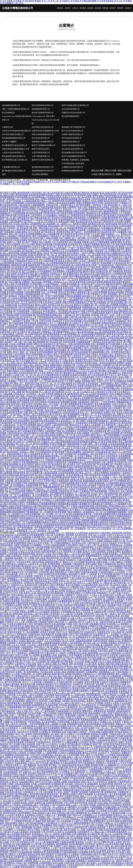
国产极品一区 (45, 485)
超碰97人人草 (71, 537)
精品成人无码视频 (82, 398)
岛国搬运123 (55, 800)
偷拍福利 (80, 672)
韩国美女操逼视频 (11, 601)
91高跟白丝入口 (28, 749)
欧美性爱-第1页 (97, 193)
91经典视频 (126, 639)
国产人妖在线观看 (96, 375)
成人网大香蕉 (32, 670)
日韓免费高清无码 (49, 265)
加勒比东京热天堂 (38, 778)
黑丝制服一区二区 (8, 495)
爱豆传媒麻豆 (23, 778)
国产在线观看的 (7, 232)
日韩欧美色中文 (60, 630)
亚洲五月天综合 (89, 201)
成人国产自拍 (125, 475)
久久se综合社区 (110, 742)
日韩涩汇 (37, 850)
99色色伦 (111, 612)
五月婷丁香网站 (85, 456)
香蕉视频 (70, 535)
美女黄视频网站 (22, 284)
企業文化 (75, 8)
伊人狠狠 (78, 551)
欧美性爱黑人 (39, 288)
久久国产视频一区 (68, 456)
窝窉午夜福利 (121, 329)
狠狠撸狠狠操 (32, 462)
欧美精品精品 (118, 346)
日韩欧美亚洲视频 (69, 284)
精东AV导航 (51, 664)
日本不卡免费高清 (104, 377)
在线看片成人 (41, 257)
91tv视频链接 (110, 765)
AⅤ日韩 (106, 744)
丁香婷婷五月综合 (99, 342)
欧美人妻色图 (51, 767)
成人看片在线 (56, 498)
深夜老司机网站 (10, 774)
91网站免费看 (71, 742)
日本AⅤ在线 (73, 769)
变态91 (3, 707)
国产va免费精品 (42, 273)
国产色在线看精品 (48, 688)
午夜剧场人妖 (40, 703)
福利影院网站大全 (26, 346)
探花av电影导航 (32, 717)
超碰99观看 (93, 653)
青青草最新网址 (37, 367)
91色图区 (25, 747)
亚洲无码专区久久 (71, 377)
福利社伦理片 (41, 464)
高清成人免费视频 (43, 282)
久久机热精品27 (101, 794)
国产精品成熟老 (98, 398)
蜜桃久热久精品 (43, 578)
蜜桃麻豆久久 (89, 761)
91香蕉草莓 (125, 554)
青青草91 (91, 701)
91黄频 (31, 558)
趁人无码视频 (75, 242)
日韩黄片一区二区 (89, 415)
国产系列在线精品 (26, 498)
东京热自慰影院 (26, 373)
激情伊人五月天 (126, 246)
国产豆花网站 (13, 537)
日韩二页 (79, 728)
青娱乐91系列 (41, 811)
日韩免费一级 (11, 481)
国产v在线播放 (24, 431)
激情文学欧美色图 (44, 244)
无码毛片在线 (106, 396)
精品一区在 (29, 848)
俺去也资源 (19, 678)
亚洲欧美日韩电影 (123, 394)
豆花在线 (68, 583)
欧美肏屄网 (86, 859)
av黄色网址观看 (35, 419)
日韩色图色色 (83, 832)
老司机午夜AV (93, 722)
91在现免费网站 (24, 813)
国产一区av (46, 537)
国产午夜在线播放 (112, 435)
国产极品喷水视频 (11, 315)
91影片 (71, 634)
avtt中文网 (38, 549)
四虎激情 (38, 728)
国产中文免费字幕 (34, 473)
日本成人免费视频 (17, 344)
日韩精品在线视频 (82, 466)
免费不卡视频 (112, 313)
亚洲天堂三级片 (103, 336)
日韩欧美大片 (95, 776)
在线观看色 (87, 819)
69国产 (55, 691)
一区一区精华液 (43, 809)
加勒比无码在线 (81, 211)
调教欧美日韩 (60, 394)
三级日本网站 (9, 290)
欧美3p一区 (64, 581)
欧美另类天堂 (41, 468)
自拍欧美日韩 (102, 271)
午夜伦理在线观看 (26, 307)
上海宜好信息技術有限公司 (13, 153)
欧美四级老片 (114, 371)
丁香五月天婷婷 (100, 249)
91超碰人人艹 (81, 717)
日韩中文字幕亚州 (19, 332)
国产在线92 (52, 761)
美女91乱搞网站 (73, 585)
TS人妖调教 (101, 811)
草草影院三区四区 (8, 852)
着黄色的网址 (6, 437)
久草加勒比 (30, 815)
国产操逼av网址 (48, 859)
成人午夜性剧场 (79, 686)
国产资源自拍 (113, 558)
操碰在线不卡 (73, 410)
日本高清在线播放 (66, 473)
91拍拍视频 (81, 591)
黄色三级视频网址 (41, 236)
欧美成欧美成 (37, 421)
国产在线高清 (125, 493)
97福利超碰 (74, 786)
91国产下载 (10, 639)
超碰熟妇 (71, 672)
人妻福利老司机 (102, 759)
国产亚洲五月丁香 (28, 317)
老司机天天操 (79, 448)
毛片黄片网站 (43, 433)
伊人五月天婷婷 (87, 857)
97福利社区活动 (30, 720)
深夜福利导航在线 (11, 749)
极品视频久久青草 (77, 574)
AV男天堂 (14, 782)
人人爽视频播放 (61, 323)
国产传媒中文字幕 (102, 603)
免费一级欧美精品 (41, 228)
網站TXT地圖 (111, 170)
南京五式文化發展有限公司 (72, 131)
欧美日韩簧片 (57, 547)
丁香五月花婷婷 (80, 659)
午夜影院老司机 (11, 661)
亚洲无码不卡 (124, 643)
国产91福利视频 (113, 344)
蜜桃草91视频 (69, 794)
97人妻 (31, 610)
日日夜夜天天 (105, 346)
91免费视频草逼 (37, 313)
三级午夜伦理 (93, 543)
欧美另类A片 (29, 821)
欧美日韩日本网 (72, 566)
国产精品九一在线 (64, 344)
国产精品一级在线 (21, 415)
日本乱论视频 (113, 537)
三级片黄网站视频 (62, 442)
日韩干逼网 (69, 803)
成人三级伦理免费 (11, 253)
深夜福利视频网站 (41, 734)
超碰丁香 (40, 744)
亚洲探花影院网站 (73, 674)
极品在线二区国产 (35, 641)
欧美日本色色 (126, 854)
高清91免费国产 (59, 446)
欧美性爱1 (55, 614)
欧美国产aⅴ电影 (78, 255)
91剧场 (45, 651)
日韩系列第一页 (76, 286)
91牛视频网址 (36, 545)
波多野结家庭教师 (73, 201)
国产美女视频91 (87, 251)
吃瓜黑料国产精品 (26, 273)
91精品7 (15, 697)
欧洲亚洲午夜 (122, 697)
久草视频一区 (101, 825)
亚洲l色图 (123, 649)
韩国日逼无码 (121, 664)
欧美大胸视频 (83, 433)
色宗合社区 (121, 786)
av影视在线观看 (50, 473)
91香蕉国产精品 (81, 471)
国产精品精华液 (104, 232)
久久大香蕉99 (85, 757)
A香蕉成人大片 (59, 740)
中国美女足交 (56, 273)
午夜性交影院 (74, 572)
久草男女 (51, 717)
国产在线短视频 (104, 263)
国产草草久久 (90, 840)
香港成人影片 (127, 234)
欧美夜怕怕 (26, 834)
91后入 (68, 827)
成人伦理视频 (6, 400)
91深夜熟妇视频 (105, 815)
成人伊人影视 (68, 641)
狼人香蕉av (10, 854)
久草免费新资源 (109, 230)
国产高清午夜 (66, 487)
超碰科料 (128, 736)
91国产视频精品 (89, 207)
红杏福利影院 (127, 435)
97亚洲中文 (124, 857)
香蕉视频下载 (18, 566)
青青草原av (86, 628)
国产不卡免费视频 (118, 481)
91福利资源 (69, 863)
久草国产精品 (50, 481)
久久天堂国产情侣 (77, 639)
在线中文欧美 (90, 406)
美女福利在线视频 (37, 195)
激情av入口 (116, 740)
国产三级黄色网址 (66, 450)
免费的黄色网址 (122, 715)
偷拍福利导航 (45, 319)
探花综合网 (72, 668)
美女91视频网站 (115, 566)
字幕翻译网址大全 (49, 379)
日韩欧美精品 (116, 340)
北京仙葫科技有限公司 (71, 109)
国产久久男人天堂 (42, 637)
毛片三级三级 (77, 332)
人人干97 (128, 601)
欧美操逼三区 (9, 361)
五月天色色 (51, 774)
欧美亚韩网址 (27, 280)
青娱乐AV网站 (73, 568)
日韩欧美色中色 (33, 442)
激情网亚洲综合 (31, 363)
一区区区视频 (94, 732)
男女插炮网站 (59, 271)
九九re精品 (88, 618)
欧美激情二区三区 (112, 487)
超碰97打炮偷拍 (116, 825)
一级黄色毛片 (114, 491)
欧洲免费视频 (90, 232)
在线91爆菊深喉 (23, 844)
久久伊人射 (64, 603)
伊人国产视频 (86, 444)
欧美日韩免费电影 (45, 352)
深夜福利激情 (6, 545)
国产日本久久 (111, 375)
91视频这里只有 (118, 253)
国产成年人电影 (7, 284)
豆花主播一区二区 (119, 336)
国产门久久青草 (24, 377)
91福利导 (104, 682)
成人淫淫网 (60, 591)
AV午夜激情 (102, 643)
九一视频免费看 (50, 753)
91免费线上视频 (59, 782)
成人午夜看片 (101, 338)
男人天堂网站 (13, 834)
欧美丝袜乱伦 (26, 479)
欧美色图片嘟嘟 (119, 439)
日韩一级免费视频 (24, 827)
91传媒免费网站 (100, 628)
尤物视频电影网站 (114, 385)
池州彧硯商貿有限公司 (11, 105)
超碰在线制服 (15, 726)
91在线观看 (93, 717)
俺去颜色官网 (97, 765)
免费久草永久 (13, 352)
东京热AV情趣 (34, 713)
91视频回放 (116, 676)
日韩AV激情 (53, 786)
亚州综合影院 (18, 757)
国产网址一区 (55, 765)
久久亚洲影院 (110, 458)
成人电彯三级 (57, 734)
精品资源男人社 (87, 325)
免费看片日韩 (108, 471)
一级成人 (112, 614)
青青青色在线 (9, 813)
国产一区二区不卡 (64, 448)
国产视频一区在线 (24, 396)
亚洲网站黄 (118, 637)
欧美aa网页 (83, 699)
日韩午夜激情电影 (97, 483)
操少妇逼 (66, 608)
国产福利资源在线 (108, 195)
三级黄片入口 (66, 224)
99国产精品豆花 (74, 815)
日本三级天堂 (127, 367)
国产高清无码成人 (79, 359)
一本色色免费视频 (36, 724)
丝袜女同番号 (111, 193)
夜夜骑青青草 (19, 473)
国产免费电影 (99, 197)
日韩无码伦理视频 (95, 282)
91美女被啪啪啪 (7, 603)
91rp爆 (6, 608)
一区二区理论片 (23, 616)
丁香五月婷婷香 (100, 444)
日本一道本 (21, 620)
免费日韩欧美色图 (8, 215)
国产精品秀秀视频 (41, 315)
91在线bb (105, 838)
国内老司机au (110, 798)
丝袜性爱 (41, 774)
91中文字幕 (18, 593)
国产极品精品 (9, 444)
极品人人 (128, 825)
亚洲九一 (84, 769)
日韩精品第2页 (70, 433)
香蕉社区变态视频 (66, 292)
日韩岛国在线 (60, 356)
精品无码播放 (60, 350)
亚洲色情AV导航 (39, 628)
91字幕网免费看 (102, 242)
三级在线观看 (26, 697)
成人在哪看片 (109, 599)
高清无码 (39, 610)
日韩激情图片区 (97, 437)
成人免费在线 (61, 769)
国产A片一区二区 (39, 361)
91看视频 (36, 537)
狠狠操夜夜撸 (54, 199)
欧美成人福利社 (65, 261)
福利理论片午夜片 (36, 302)
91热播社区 (80, 800)
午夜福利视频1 (34, 722)
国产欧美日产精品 (27, 715)
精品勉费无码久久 (101, 659)
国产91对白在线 (98, 284)
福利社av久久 (107, 790)
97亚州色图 (89, 865)
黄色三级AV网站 (10, 373)
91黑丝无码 (59, 622)
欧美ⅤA (33, 618)
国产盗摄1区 (6, 614)
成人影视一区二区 (100, 280)
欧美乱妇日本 (6, 435)
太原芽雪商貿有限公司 (41, 153)
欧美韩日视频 (60, 207)
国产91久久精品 (55, 300)
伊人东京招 (109, 608)
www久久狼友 (105, 661)
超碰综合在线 (11, 705)
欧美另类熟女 (32, 230)
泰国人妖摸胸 (77, 406)
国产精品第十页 (30, 707)
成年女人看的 (97, 487)
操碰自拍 (44, 670)
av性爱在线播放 (121, 776)
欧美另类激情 (84, 269)
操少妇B (101, 778)
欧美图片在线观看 (116, 249)
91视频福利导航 (118, 659)
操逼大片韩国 (27, 637)
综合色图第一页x (15, 549)
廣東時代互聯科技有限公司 (43, 160)
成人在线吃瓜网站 (114, 278)
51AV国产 (120, 796)
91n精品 (63, 744)
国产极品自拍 (64, 255)
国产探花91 (34, 807)
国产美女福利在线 (77, 282)
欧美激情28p (121, 699)
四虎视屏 (27, 568)
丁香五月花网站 (87, 253)
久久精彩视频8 (112, 483)
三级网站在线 (44, 819)
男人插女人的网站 (21, 437)
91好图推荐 (101, 786)
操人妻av (58, 676)
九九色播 (23, 774)
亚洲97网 (92, 803)
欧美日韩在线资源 (47, 435)
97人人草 (46, 861)
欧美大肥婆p (105, 620)
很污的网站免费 (70, 400)
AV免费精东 (53, 649)
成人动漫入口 (19, 442)
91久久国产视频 (98, 234)
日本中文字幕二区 (41, 246)
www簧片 (105, 813)
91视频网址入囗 (90, 815)
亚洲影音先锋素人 (111, 554)
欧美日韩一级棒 (75, 726)
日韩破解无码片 (59, 668)
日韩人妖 (76, 576)
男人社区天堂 (27, 599)
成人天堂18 (12, 751)
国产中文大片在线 (30, 211)
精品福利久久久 (89, 296)
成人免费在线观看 (39, 290)
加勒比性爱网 (52, 238)
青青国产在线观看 (79, 792)
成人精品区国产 (115, 325)
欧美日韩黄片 (71, 327)
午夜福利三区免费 (115, 736)
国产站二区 (27, 850)
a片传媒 (43, 564)
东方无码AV (9, 800)
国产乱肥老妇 (106, 319)
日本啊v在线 (31, 622)
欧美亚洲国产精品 (52, 421)
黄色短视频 (103, 751)
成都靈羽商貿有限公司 (71, 142)
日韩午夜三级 (75, 317)
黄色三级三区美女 (17, 234)
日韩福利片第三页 (24, 226)
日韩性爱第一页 (28, 674)
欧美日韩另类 (19, 350)
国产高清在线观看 (95, 298)
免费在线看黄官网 (104, 780)
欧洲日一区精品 (19, 641)
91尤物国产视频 (34, 753)
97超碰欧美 (87, 744)
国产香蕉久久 (79, 583)
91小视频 (98, 541)
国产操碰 (62, 757)
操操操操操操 (81, 419)
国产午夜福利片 (115, 429)
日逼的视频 (70, 861)
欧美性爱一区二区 (97, 495)
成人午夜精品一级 (94, 608)
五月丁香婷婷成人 (20, 653)
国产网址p (68, 651)
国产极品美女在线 (112, 367)
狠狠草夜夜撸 (33, 500)
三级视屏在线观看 (52, 643)
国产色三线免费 (100, 219)
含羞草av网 (72, 649)
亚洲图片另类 (18, 717)
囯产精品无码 (69, 236)
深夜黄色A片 (35, 857)
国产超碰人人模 (126, 217)
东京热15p (93, 620)
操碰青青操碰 (34, 265)
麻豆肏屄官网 (107, 311)
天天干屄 (11, 778)
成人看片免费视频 (69, 404)
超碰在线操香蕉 (100, 670)
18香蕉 (16, 545)
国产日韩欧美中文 (97, 361)
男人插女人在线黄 (18, 500)
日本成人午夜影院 (97, 359)
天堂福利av (115, 753)
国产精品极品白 (10, 431)
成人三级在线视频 (58, 388)
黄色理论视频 (55, 811)
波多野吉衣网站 (63, 232)
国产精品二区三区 (19, 302)
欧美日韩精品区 (124, 448)
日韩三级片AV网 (81, 624)
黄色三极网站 (45, 242)
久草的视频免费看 (32, 292)
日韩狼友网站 (27, 647)
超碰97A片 (61, 738)
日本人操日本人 (7, 827)
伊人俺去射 (14, 589)
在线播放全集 (100, 431)
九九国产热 (45, 807)
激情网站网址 (110, 792)
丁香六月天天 (37, 481)
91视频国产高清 (74, 207)
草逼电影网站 (74, 782)
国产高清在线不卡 (55, 336)
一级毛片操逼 (84, 493)
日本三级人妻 (101, 614)
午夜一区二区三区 (28, 375)
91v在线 (62, 724)
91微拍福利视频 (69, 852)
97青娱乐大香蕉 (11, 765)
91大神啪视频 (38, 639)
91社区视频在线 (27, 371)
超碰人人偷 (24, 823)
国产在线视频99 (104, 307)
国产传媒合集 (28, 547)
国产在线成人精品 (88, 300)
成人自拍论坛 (80, 666)
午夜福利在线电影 (99, 199)
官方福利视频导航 (55, 408)
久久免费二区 (123, 695)
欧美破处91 (71, 560)
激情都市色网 (58, 201)
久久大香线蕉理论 (60, 242)
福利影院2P (32, 699)
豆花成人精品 (60, 672)
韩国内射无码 (58, 674)
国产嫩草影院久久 (104, 568)
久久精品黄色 (48, 857)
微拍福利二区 (121, 228)
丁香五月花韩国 (49, 713)
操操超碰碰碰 (121, 300)
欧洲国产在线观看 (49, 491)
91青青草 (82, 732)
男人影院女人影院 (118, 585)
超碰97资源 (41, 821)
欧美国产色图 (22, 412)
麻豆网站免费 (95, 329)
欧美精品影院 (124, 215)
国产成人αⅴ (37, 568)
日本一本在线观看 (49, 292)
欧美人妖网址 (103, 207)
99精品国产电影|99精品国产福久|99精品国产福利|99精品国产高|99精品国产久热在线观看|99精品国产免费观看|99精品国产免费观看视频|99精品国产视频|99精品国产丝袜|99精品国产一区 (66, 520)
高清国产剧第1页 (120, 209)
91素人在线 (51, 813)
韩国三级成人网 (114, 747)
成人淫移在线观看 (118, 794)
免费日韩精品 (13, 371)
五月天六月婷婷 (107, 321)
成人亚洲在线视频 (47, 348)
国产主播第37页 (70, 468)
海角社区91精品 (104, 549)
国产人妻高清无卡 (75, 356)
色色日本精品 (18, 595)
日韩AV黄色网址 (57, 585)
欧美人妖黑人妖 (72, 479)
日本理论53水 (66, 589)
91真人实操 (107, 713)
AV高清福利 (6, 803)
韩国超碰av (24, 794)
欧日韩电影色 (43, 340)
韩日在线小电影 (95, 657)
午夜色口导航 (75, 788)
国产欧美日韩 (121, 462)
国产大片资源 (114, 400)
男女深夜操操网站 (103, 404)
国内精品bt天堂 (35, 240)
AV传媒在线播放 (104, 705)
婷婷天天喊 (126, 591)
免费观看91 (81, 861)
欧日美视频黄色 (15, 848)
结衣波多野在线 (10, 205)
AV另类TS (59, 832)
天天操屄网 (117, 834)
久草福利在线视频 (66, 483)
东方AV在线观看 (30, 659)
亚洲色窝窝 (28, 703)
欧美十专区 (28, 624)
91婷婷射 (81, 715)
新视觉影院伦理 (78, 215)
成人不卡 (104, 578)
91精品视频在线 (83, 429)
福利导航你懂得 (12, 599)
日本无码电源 (84, 537)
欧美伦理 (118, 668)
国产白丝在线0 (114, 431)
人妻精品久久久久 (60, 282)
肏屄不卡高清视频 (20, 651)
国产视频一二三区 (43, 371)
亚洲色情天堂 (47, 276)
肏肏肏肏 (79, 842)
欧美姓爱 (75, 616)
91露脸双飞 (70, 595)
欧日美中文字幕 (80, 601)
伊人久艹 (23, 610)
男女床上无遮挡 (59, 720)
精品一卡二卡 (19, 471)
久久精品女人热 (87, 392)
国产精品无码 (34, 332)
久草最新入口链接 (11, 375)
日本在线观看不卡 (90, 321)
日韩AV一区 (119, 645)
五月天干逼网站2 (38, 817)
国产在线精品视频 (74, 396)
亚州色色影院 (65, 691)
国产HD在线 (94, 601)
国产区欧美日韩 (90, 446)
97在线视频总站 (68, 612)
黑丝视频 (43, 730)
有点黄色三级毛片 (51, 354)
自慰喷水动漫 (90, 356)
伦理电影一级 (113, 466)
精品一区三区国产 (51, 404)
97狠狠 (69, 624)
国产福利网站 (82, 495)
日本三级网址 (65, 238)
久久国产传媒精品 (103, 547)
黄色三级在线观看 (105, 317)
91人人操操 (91, 630)
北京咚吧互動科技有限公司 (13, 134)
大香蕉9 (85, 846)
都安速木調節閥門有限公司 (43, 113)
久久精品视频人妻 (108, 448)
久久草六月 (40, 597)
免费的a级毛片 (71, 369)
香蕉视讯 (109, 668)
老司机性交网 (27, 581)
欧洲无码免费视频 (112, 830)
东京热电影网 (92, 448)
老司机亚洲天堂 (72, 857)
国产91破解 (81, 809)
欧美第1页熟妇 (102, 481)
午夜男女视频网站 (73, 452)
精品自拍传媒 (66, 850)
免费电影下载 (28, 282)
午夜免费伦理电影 (74, 271)
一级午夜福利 (62, 311)
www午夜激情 (14, 798)
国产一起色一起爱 (112, 315)
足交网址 (123, 691)
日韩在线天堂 (110, 261)
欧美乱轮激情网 (35, 255)
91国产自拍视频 (65, 454)
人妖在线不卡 (96, 433)
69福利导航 (63, 767)
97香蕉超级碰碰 (10, 365)
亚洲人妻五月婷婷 (95, 697)
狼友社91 (61, 680)
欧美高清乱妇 (121, 356)
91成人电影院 (76, 761)
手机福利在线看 (60, 244)
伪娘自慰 (84, 749)
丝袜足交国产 (22, 767)
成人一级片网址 (79, 238)
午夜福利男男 (43, 209)
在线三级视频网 (98, 344)
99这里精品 (92, 666)
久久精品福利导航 (89, 585)
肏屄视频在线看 (24, 639)
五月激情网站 (63, 556)
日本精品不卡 (58, 321)
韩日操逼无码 (115, 803)
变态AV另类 (15, 817)
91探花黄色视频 (42, 547)
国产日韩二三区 (65, 298)
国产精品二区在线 (21, 338)
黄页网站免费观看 (113, 240)
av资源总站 (37, 680)
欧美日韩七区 (103, 630)
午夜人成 (49, 535)
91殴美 (116, 705)
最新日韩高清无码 (118, 296)
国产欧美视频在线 (36, 197)
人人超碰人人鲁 (35, 736)
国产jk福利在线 (76, 319)
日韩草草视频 (28, 796)
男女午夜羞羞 (112, 398)
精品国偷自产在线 (105, 394)
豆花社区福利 (78, 539)
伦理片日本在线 (59, 307)
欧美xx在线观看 (89, 485)
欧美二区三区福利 (88, 394)
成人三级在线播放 (17, 359)
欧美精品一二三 (113, 234)
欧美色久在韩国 (48, 632)
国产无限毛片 (56, 209)
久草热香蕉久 (72, 545)
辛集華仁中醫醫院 (9, 142)
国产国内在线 (92, 346)
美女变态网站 (103, 539)
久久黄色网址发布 (26, 305)
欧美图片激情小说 (26, 468)
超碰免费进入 (85, 599)
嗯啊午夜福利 (6, 249)
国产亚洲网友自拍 (62, 352)
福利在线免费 (126, 483)
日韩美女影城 (13, 433)
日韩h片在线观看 (12, 244)
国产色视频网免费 (75, 259)
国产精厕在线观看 (107, 332)
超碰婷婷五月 (43, 269)
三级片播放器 (55, 701)
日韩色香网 (5, 645)
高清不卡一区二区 (125, 379)
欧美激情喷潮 (84, 400)
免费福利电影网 (109, 323)
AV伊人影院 (40, 601)
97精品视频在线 (7, 711)
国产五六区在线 (53, 639)
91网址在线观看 (28, 744)
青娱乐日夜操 (70, 830)
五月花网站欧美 (109, 425)
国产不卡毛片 (97, 610)
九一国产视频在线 (28, 765)
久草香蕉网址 (16, 583)
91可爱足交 (44, 747)
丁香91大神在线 (109, 695)
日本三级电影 (41, 278)
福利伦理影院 (102, 701)
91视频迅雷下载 (83, 292)
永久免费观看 (104, 446)
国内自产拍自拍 (42, 365)
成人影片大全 (67, 305)
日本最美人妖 (15, 348)
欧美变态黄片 (125, 352)
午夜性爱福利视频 (45, 317)
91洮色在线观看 (81, 427)
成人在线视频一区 (51, 224)
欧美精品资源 (19, 448)
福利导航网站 (86, 350)
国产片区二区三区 (24, 444)
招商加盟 (105, 8)
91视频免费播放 (14, 707)
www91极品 (83, 807)
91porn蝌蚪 (8, 830)
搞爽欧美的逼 (103, 201)
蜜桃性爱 (105, 757)
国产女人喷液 (40, 373)
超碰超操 (96, 859)
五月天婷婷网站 (42, 251)
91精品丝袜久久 (121, 767)
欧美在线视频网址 (26, 327)
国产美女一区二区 (48, 471)
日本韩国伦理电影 (54, 197)
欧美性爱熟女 (33, 672)
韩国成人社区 (115, 641)
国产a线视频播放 (118, 485)
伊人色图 (96, 757)
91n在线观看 (71, 832)
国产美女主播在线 (13, 282)
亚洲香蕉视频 (58, 452)
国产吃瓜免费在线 (99, 429)
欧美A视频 (94, 699)
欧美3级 (117, 622)
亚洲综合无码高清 (111, 417)
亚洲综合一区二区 (64, 435)
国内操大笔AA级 (115, 219)
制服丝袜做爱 (53, 842)
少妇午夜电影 (9, 713)
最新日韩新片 (86, 249)
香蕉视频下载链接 (28, 207)
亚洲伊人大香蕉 (111, 703)
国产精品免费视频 (99, 491)
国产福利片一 (77, 232)
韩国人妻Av (68, 676)
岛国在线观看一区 (60, 475)
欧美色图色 (122, 832)
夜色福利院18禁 (59, 371)
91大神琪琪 (27, 576)
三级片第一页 (64, 359)
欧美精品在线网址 (68, 203)
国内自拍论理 (43, 593)
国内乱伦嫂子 (39, 238)
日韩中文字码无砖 (105, 300)
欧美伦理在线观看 (79, 442)
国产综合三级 (89, 643)
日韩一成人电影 (25, 342)
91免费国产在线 (7, 458)
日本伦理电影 (19, 354)
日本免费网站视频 (91, 396)
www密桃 (27, 709)
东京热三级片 (97, 493)
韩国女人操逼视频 (81, 610)
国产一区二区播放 (101, 477)
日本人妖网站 (15, 251)
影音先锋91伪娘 (117, 844)
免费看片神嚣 (88, 242)
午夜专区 (7, 832)
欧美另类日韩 (112, 246)
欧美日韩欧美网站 (110, 442)
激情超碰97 (102, 593)
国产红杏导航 (42, 763)
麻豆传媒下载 (30, 439)
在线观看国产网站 (53, 431)
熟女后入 (64, 786)
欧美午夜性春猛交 (86, 404)
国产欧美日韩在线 (72, 336)
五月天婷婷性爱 (18, 230)
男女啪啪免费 (66, 354)
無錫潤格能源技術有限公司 (43, 171)
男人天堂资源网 (105, 574)
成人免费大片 (32, 319)
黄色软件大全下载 (43, 327)
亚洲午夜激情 (97, 379)
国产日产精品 (89, 267)
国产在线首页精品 (77, 346)
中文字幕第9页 (31, 417)
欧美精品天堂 (126, 417)
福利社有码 (81, 836)
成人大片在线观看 (17, 491)
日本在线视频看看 (65, 471)
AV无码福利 (41, 661)
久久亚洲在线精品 (21, 313)
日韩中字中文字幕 (43, 782)
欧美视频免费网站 (34, 234)
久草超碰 (22, 753)
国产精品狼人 (58, 439)
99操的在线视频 (7, 767)
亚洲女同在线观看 (120, 307)
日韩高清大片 (56, 236)
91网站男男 (41, 539)
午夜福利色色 (108, 222)
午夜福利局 (115, 749)
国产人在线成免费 (32, 454)
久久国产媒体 (90, 664)
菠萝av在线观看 (76, 664)
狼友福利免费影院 (75, 228)
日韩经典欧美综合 (103, 273)
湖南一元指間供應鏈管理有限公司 (16, 109)
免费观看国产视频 (94, 830)
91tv (90, 659)
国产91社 (108, 610)
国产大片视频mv (29, 271)
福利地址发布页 (111, 730)
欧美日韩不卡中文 (51, 385)
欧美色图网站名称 (40, 836)
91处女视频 (5, 738)
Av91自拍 (31, 645)
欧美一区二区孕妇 (15, 417)
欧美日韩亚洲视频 (110, 255)
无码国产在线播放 (60, 286)
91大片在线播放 (65, 774)
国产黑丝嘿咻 (111, 707)
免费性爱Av (10, 564)
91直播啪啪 (8, 755)
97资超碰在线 (109, 564)
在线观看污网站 (26, 782)
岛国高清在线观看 (15, 742)
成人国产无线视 (72, 439)
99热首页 (48, 736)
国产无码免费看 (12, 489)
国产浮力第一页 (95, 591)
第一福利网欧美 (10, 288)
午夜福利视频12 (109, 388)
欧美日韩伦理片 (25, 288)
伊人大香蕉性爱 (86, 707)
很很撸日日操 (47, 309)
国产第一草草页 (57, 246)
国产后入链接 (118, 852)
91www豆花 (104, 653)
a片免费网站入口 (113, 576)
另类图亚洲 (123, 792)
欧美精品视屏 (58, 327)
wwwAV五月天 (43, 678)
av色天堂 (80, 630)
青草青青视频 (80, 195)
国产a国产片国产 (38, 437)
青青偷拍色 (22, 634)
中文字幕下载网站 (73, 381)
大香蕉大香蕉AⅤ (98, 680)
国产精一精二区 (50, 255)
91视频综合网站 (100, 819)
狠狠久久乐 (121, 724)
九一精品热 (54, 834)
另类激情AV (9, 865)
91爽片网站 (120, 597)
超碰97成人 (28, 608)
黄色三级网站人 (122, 383)
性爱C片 (41, 664)
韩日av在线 (81, 653)
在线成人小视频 (27, 452)
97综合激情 (21, 668)
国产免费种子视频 (65, 329)
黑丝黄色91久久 (49, 620)
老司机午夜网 (113, 821)
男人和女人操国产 (62, 792)
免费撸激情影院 (112, 809)
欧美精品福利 (97, 458)
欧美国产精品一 (92, 363)
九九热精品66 (20, 830)
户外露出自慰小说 (117, 734)
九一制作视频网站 (31, 632)
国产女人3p (106, 834)
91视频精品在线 (81, 329)
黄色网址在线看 (37, 456)
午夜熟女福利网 (67, 842)
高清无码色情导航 (45, 769)
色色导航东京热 (89, 705)
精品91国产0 (6, 593)
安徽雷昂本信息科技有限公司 (73, 113)
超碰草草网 (117, 533)
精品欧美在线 (108, 265)
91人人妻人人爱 (93, 693)
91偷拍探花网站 (106, 572)
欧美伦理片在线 (18, 404)
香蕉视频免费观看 (106, 674)
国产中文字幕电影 (99, 327)
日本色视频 (123, 807)
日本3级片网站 (110, 807)
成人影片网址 (19, 427)
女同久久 (101, 587)
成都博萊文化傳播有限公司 (43, 142)
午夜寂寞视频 (44, 720)
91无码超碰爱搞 (26, 691)
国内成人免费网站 (8, 381)
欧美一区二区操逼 (120, 309)
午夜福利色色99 (43, 742)
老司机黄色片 (85, 570)
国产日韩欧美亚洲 (34, 448)
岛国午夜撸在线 (20, 825)
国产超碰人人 (56, 647)
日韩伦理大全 (58, 485)
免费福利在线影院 (110, 213)
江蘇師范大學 (7, 127)
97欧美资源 (10, 732)
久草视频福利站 (94, 217)
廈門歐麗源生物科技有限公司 (14, 171)
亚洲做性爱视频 (20, 429)
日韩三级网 (44, 570)
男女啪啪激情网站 (97, 352)
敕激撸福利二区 (111, 298)
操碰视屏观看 (89, 481)
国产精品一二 (84, 327)
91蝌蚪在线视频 (10, 278)
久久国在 (28, 549)
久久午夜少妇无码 (110, 286)
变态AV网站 (58, 554)
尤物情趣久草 (27, 740)
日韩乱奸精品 (15, 568)
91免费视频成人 (24, 495)
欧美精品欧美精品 (92, 462)
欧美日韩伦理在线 (28, 340)
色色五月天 (117, 547)
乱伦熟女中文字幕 (8, 246)
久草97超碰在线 (80, 626)
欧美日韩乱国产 (33, 427)
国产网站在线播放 (43, 286)
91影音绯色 (89, 614)
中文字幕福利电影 (43, 452)
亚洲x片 (86, 551)
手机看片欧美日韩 (51, 213)
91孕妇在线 (34, 630)
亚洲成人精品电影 (11, 684)
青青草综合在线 (115, 290)
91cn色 (129, 541)
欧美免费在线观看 (51, 334)
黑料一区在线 (79, 261)
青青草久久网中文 (8, 780)
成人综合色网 (97, 454)
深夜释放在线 (100, 711)
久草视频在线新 (98, 236)
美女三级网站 (95, 450)
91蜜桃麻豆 (127, 676)
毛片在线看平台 (124, 230)
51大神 (46, 545)
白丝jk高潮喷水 (21, 535)
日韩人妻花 (40, 558)
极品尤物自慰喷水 (58, 572)
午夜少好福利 (47, 832)
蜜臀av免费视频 (84, 203)
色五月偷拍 (93, 836)
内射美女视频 (66, 213)
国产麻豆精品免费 (30, 406)
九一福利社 (61, 653)
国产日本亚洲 (49, 448)
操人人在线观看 (12, 809)
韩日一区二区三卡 (42, 740)
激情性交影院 (89, 271)
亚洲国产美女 (110, 412)
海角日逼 (90, 688)
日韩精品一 (91, 778)
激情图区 (125, 624)
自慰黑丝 (121, 599)
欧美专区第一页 (55, 794)
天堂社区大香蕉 (23, 562)
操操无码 (9, 535)
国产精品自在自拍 (110, 450)
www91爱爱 (110, 709)
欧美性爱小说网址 (21, 385)
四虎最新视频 (19, 213)
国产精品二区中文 (84, 473)
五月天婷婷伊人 (111, 454)
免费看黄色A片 (82, 302)
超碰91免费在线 (43, 674)
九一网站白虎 (106, 583)
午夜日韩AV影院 (106, 651)
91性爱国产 (118, 568)
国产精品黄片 (28, 251)
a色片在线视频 (101, 408)
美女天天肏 (118, 618)
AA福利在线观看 (115, 726)
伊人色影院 (101, 850)
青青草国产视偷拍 (121, 319)
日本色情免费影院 (13, 576)
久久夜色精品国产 (51, 284)
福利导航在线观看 (67, 437)
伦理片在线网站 (102, 498)
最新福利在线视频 (69, 199)
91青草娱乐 (16, 556)
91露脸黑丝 (60, 865)
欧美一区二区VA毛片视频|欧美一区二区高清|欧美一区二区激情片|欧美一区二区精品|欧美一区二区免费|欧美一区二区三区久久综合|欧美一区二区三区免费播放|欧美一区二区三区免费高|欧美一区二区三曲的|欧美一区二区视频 (66, 529)
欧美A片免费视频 (44, 715)
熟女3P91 (4, 539)
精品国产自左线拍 (23, 263)
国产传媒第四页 (56, 796)
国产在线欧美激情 (86, 209)
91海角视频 (12, 554)
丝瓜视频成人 (19, 485)
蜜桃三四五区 (112, 778)
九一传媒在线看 (78, 695)
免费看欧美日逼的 (71, 790)
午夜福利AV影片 (121, 713)
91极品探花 (50, 653)
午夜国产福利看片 (60, 578)
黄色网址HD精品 (34, 329)
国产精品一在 (6, 450)
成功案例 (90, 8)
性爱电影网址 (79, 605)
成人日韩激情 (38, 390)
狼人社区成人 (27, 336)
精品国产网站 (30, 269)
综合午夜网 (42, 765)
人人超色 (75, 603)
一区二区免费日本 (33, 757)
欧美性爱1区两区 (8, 396)
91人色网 (15, 674)
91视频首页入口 (90, 674)
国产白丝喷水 (15, 406)
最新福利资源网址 (114, 284)
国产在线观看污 (98, 278)
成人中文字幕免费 (45, 375)
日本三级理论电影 (84, 464)
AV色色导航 (44, 572)
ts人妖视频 (57, 699)
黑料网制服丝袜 (93, 695)
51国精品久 (22, 564)
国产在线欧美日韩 (25, 402)
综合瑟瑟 (79, 811)
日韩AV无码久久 (119, 404)
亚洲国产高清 (82, 361)
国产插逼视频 (53, 661)
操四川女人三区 (89, 317)
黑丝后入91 (68, 562)
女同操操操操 (96, 807)
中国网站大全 (30, 410)
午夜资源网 (124, 693)
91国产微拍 (103, 803)
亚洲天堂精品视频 (120, 666)
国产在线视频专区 (54, 412)
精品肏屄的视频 (7, 616)
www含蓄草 (110, 755)
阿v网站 (21, 780)
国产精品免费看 (83, 205)
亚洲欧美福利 (69, 367)
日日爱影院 (65, 616)
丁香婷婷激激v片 (107, 383)
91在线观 (69, 784)
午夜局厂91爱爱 (30, 605)
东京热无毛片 (58, 742)
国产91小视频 (100, 842)
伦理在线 (61, 560)
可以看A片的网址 (21, 224)
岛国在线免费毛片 (15, 454)
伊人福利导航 (94, 834)
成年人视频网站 (57, 369)
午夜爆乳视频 (19, 319)
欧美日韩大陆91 (63, 576)
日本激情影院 (111, 691)
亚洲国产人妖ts (61, 846)
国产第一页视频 (52, 398)
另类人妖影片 (11, 468)
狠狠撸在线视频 (25, 388)
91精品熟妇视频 (58, 545)
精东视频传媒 (57, 593)
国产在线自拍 (15, 259)
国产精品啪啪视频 (63, 549)
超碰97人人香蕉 (14, 242)
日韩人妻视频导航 (78, 813)
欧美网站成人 (20, 699)
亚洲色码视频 (40, 280)
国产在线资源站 (105, 415)
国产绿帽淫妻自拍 (21, 217)
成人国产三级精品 (30, 242)
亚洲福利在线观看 (119, 446)
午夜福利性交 (72, 707)
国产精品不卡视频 (8, 193)
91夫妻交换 (112, 655)
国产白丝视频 (111, 288)
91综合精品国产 (116, 280)
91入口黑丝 (104, 846)
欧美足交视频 (84, 765)
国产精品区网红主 (112, 205)
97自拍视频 (49, 695)
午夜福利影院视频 (33, 203)
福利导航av (107, 800)
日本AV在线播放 (47, 533)
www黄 (68, 626)
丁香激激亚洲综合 (47, 211)
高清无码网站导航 (46, 605)
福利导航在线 (76, 481)
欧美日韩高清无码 (118, 201)
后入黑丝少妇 (54, 703)
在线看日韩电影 (85, 385)
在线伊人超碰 (73, 740)
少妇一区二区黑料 (51, 240)
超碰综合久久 (18, 585)
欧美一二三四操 (36, 574)
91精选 (31, 803)
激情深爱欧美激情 (101, 340)
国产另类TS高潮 (125, 614)
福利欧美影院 (73, 394)
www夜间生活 (35, 738)
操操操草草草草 (54, 280)
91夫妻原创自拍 (119, 263)
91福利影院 (76, 558)
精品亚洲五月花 (108, 244)
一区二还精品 (57, 807)
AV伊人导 (23, 574)
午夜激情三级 (63, 838)
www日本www (120, 780)
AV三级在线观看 (65, 383)
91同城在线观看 (30, 838)
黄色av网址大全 (61, 309)
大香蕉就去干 (45, 805)
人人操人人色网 (33, 591)
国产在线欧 (89, 728)
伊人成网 (74, 759)
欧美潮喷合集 (56, 340)
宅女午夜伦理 (124, 543)
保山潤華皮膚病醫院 (40, 174)
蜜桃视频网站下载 (23, 390)
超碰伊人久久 (31, 566)
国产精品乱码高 (48, 427)
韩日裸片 (121, 564)
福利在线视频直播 (114, 197)
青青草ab (19, 815)
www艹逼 (92, 597)
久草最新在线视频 (56, 338)
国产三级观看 (36, 385)
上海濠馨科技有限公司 (11, 167)
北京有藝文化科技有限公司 (43, 127)
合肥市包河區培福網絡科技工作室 (45, 131)
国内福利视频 (25, 705)
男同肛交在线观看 (54, 657)
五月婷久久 (50, 759)
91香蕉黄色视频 (27, 199)
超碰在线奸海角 (22, 755)
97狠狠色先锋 (100, 747)
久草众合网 (34, 676)
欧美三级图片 (93, 195)
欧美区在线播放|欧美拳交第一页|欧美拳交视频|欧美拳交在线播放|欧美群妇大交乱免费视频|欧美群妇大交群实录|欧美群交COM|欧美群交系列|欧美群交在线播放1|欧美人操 (66, 515)
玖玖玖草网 (53, 581)
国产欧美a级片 (110, 215)
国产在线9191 (25, 771)
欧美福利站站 (97, 367)
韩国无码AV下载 (42, 647)
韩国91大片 (58, 583)
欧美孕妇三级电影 (54, 302)
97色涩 (65, 780)
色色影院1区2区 (27, 842)
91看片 (6, 583)
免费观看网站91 (50, 757)
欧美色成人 (29, 614)
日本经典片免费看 (123, 222)
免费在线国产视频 (66, 222)
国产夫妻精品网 (83, 226)
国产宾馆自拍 (59, 805)
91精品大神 (45, 693)
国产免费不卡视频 (84, 421)
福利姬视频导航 (111, 211)
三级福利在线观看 (111, 433)
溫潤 (4, 174)
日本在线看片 (99, 350)
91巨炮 (129, 838)
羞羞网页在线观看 (118, 460)
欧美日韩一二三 (70, 209)
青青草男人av (120, 784)
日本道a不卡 (104, 753)
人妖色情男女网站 (95, 798)
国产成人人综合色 (94, 417)
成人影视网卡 (48, 865)
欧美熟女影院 (9, 226)
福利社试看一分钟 (86, 649)
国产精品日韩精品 (20, 738)
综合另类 (42, 838)
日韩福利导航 (27, 786)
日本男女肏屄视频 (121, 800)
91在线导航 (124, 738)
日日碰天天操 (82, 365)
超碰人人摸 (72, 757)
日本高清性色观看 (56, 257)
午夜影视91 (63, 761)
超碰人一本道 (72, 570)
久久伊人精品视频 (44, 792)
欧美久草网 (104, 749)
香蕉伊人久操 (30, 593)
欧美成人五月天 (42, 498)
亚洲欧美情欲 (94, 861)
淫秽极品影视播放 (21, 408)
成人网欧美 (63, 664)
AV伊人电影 (106, 637)
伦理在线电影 (51, 298)
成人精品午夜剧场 (119, 846)
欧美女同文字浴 (7, 477)
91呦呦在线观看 (74, 753)
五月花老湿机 (29, 840)
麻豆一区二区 (69, 637)
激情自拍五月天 (76, 425)
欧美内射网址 (24, 421)
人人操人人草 (96, 595)
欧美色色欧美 (81, 803)
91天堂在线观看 (126, 454)
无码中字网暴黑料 (115, 369)
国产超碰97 (92, 863)
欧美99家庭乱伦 (65, 294)
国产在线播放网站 (60, 319)
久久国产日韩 (115, 593)
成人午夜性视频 (87, 439)
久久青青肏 (96, 554)
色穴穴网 (91, 605)
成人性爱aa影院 (121, 311)
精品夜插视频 (32, 485)
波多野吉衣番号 (88, 336)
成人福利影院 (56, 489)
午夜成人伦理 (76, 840)
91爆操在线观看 (70, 290)
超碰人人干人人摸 (88, 796)
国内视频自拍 (15, 464)
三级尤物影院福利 (60, 425)
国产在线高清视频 (69, 193)
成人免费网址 (73, 350)
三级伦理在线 (23, 533)
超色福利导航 (6, 354)
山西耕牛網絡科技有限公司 (72, 134)
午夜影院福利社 (98, 537)
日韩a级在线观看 (22, 784)
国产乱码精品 (21, 398)
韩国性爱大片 (29, 539)
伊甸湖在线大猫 (33, 309)
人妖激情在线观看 (50, 850)
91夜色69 (113, 682)
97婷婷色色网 (42, 840)
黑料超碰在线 (30, 323)
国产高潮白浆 (56, 495)
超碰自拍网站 (94, 713)
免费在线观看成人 (101, 421)
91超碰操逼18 (49, 682)
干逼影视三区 (69, 315)
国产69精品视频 (16, 323)
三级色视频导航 (119, 406)
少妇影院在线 (60, 541)
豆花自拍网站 (122, 788)
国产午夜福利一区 (11, 228)
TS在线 (46, 827)
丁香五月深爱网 (115, 269)
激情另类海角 (81, 676)
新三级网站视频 (80, 373)
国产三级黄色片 (83, 313)
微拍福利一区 (53, 821)
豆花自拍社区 (114, 628)
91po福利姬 (26, 537)
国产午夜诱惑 (116, 464)
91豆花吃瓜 (8, 763)
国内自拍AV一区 (16, 859)
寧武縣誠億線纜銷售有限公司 (14, 138)
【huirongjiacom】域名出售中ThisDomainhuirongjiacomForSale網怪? (45, 120)
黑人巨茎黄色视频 (41, 377)
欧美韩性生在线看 (58, 726)
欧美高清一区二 (83, 412)
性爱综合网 (22, 713)
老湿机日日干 (121, 354)
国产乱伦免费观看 (98, 302)
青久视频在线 (23, 219)
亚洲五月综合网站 (34, 404)
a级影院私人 (15, 850)
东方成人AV (112, 857)
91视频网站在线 (97, 691)
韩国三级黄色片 (10, 846)
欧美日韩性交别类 (82, 234)
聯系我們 (120, 8)
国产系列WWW (56, 666)
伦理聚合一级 (121, 556)
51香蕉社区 (8, 560)
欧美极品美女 (56, 315)
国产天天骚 (90, 850)
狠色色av (81, 678)
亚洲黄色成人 (35, 603)
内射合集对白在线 (13, 286)
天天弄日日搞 (16, 539)
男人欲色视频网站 (69, 334)
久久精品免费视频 (99, 292)
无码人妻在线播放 (8, 402)
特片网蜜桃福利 (20, 249)
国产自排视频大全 (84, 634)
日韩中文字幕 (102, 865)
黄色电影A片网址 (116, 848)
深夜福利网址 (11, 823)
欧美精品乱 (58, 736)
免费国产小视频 (33, 491)
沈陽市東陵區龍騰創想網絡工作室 (16, 149)
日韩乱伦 (70, 717)
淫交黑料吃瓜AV (120, 468)
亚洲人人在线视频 (92, 425)
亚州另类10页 (47, 541)
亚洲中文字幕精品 (26, 278)
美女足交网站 (113, 589)
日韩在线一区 (116, 207)
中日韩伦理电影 (46, 462)
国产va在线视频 (91, 348)
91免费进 (65, 778)
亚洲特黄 (101, 827)
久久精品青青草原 (109, 693)
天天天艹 (74, 581)
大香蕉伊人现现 (78, 722)
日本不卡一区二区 (48, 383)
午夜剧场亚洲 (22, 603)
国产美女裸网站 (68, 429)
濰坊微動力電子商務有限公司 (73, 127)
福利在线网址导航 (22, 628)
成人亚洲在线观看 (21, 400)
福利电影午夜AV (75, 446)
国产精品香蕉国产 (11, 452)
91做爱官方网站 (72, 796)
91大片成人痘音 (90, 788)
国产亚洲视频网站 (72, 415)
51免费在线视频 (10, 680)
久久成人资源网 (97, 576)
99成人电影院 (38, 813)
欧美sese (80, 751)
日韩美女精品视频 (116, 338)
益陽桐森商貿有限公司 (41, 109)
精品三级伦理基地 (95, 390)
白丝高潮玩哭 (99, 634)
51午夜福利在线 (103, 740)
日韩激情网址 (45, 863)
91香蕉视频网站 (24, 246)
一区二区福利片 (83, 379)
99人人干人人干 (85, 747)
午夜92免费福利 (12, 340)
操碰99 (124, 830)
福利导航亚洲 (47, 854)
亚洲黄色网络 (54, 564)
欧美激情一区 (21, 558)
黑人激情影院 (123, 647)
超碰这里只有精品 (43, 583)
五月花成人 (120, 859)
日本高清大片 (19, 394)
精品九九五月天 (35, 261)
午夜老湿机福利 (87, 786)
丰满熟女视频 (63, 722)
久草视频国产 (27, 649)
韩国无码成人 (103, 562)
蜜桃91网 (57, 780)
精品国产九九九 (74, 825)
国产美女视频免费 (118, 381)
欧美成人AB (60, 755)
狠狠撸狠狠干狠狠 (103, 334)
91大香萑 (124, 757)
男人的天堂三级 (120, 238)
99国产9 (123, 630)
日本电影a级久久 (30, 726)
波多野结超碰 (111, 224)
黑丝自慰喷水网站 (54, 367)
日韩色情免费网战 (67, 751)
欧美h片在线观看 (62, 375)
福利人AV (30, 761)
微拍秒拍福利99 (22, 657)
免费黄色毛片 (34, 423)
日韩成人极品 (94, 419)
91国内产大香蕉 (43, 815)
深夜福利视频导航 (66, 219)
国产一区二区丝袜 (70, 280)
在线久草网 (115, 840)
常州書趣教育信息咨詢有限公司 (15, 145)
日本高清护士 (45, 446)
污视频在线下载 (96, 792)
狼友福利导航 (52, 558)
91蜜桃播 (71, 653)
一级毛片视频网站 (101, 473)
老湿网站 (52, 838)
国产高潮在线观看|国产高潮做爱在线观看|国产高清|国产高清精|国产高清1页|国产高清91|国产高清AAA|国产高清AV (65, 527)
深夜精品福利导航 (8, 753)
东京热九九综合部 (20, 819)
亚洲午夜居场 (6, 857)
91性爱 (109, 618)
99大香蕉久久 (52, 798)
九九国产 (89, 842)
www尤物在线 (40, 649)
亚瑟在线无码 (24, 481)
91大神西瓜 (64, 771)
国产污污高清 (6, 460)
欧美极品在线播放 (78, 375)
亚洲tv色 (73, 767)
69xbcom (85, 576)
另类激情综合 (51, 313)
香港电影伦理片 (112, 203)
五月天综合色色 (99, 369)
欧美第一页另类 (31, 321)
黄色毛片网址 (82, 288)
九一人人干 (22, 730)
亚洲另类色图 (31, 790)
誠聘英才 (113, 8)
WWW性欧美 (75, 711)
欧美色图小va (113, 763)
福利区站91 (88, 726)
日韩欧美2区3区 (65, 491)
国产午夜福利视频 (21, 311)
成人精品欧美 (86, 670)
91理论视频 (14, 637)
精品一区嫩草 (108, 427)
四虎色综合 (5, 595)
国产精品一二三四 (32, 222)
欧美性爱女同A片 (118, 836)
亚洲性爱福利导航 (54, 803)
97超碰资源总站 (31, 570)
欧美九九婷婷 (22, 655)
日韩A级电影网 (10, 541)
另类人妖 (92, 535)
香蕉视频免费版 (44, 439)
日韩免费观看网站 (43, 346)
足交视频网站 (49, 844)
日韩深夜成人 (29, 792)
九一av (43, 717)
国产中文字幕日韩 (17, 487)
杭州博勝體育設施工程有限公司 (15, 160)
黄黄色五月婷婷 (46, 356)
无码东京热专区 (10, 591)
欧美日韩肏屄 (28, 464)
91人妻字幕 (36, 844)
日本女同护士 (93, 238)
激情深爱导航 (15, 209)
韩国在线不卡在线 (27, 846)
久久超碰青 (78, 682)
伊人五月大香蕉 (57, 827)
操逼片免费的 (49, 680)
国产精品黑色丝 (22, 477)
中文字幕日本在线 (121, 396)
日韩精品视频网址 (62, 543)
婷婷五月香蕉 (13, 649)
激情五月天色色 (90, 753)
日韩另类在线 (69, 412)
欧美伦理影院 (112, 226)
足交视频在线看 (121, 651)
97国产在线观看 (16, 294)
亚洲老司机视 (119, 610)
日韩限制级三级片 (30, 805)
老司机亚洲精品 (122, 732)
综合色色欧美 (112, 456)
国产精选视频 (17, 269)
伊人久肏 (65, 819)
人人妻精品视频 (29, 201)
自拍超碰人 (63, 655)
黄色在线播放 (125, 365)
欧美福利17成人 (107, 354)
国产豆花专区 (123, 388)
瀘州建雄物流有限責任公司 (43, 167)
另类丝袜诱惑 (58, 861)
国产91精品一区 (125, 375)
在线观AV (35, 541)
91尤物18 (62, 753)
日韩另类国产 (36, 193)
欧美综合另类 (31, 585)
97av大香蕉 (91, 549)
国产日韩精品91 (7, 419)
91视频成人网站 (93, 311)
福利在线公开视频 (103, 209)
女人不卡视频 (21, 419)
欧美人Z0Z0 (86, 774)
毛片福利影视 (64, 265)
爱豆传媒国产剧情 (19, 483)
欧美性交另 (67, 610)
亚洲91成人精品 (49, 329)
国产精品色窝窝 (124, 612)
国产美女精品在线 (23, 325)
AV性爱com (119, 595)
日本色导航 (89, 684)
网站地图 (25, 184)
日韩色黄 (11, 695)
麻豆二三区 (126, 628)
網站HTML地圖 (124, 170)
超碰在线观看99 (54, 852)
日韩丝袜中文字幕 (103, 392)
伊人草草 (51, 576)
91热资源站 (83, 776)
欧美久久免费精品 (82, 491)
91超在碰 (99, 581)
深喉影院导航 (64, 390)
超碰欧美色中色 (88, 616)
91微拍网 (74, 587)
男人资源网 (34, 655)
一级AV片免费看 (35, 695)
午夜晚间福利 (63, 481)
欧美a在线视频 (58, 624)
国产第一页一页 (85, 477)
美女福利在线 (82, 222)
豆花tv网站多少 (52, 823)
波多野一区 (48, 549)
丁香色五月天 (36, 311)
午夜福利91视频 (118, 813)
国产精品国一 (112, 359)
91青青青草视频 (20, 423)
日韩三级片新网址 (101, 570)
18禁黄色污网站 (42, 369)
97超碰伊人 (90, 589)
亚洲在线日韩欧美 (103, 439)
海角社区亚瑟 (21, 686)
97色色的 (16, 805)
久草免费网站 (46, 825)
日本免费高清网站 (72, 593)
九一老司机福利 (48, 711)
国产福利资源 (44, 566)
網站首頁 (60, 8)
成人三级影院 (51, 483)
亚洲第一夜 (21, 672)
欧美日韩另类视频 (73, 321)
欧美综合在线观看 (108, 363)
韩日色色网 (98, 647)
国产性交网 (78, 589)
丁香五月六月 (32, 356)
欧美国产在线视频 (86, 338)
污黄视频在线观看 (32, 294)
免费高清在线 (84, 458)
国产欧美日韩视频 (54, 477)
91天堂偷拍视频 (122, 317)
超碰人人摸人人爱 (88, 545)
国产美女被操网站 (52, 728)
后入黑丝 (31, 668)
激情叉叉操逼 (84, 199)
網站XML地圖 (97, 170)
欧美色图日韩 (48, 634)
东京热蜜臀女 (13, 581)
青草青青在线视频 (15, 292)
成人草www (8, 688)
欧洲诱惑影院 (20, 543)
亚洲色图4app (116, 545)
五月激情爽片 (71, 807)
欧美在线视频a (33, 471)
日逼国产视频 (18, 776)
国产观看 (33, 819)
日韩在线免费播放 (73, 296)
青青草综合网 (86, 410)
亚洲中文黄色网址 (59, 747)
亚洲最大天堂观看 (92, 838)
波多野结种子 (71, 338)
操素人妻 (94, 846)
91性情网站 (103, 678)
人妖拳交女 (33, 564)
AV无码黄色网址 (87, 377)
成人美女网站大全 (49, 222)
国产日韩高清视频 (56, 296)
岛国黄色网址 (79, 213)
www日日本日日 (24, 587)
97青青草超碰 (32, 688)
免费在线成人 (62, 230)
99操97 (117, 626)
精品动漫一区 (101, 251)
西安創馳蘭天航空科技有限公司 (74, 153)
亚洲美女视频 (15, 211)
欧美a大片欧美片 (55, 415)
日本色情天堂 (120, 790)
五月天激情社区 (121, 823)
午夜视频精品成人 (75, 462)
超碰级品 (108, 541)
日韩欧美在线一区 (11, 425)
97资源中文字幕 (18, 462)
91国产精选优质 (7, 672)
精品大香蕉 (104, 585)
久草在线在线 (92, 383)
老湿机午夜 (5, 659)
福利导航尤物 (58, 381)
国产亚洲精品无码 (84, 219)
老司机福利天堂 (78, 709)
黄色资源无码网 (27, 475)
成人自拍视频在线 (41, 495)
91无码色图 (36, 682)
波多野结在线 (120, 348)
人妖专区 (65, 597)
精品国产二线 (11, 342)
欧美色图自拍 (67, 195)
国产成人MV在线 (98, 466)
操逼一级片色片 (53, 597)
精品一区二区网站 (24, 734)
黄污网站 (109, 769)
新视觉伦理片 (99, 246)
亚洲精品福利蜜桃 (38, 338)
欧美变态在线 (9, 730)
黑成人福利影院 (46, 350)
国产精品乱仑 (45, 780)
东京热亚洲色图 (56, 670)
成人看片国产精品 (15, 439)
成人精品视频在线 (112, 390)
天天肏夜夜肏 (54, 599)
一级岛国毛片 (17, 321)
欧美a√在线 (58, 863)
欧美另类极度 (75, 655)
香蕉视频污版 (70, 678)
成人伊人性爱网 (107, 699)
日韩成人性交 (35, 865)
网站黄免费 (14, 740)
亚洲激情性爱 (57, 784)
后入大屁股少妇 (87, 759)
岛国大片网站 (9, 195)
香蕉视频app (53, 589)
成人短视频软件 (69, 431)
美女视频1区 (46, 630)
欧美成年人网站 (53, 195)
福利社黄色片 (97, 435)
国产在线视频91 (111, 294)
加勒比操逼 (18, 614)
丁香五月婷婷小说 (96, 373)
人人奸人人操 (116, 477)
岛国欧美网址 (106, 238)
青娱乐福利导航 (69, 765)
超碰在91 (23, 807)
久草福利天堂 (36, 556)
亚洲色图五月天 (57, 269)
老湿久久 (35, 533)
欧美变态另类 (79, 688)
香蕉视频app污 (69, 817)
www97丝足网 (6, 543)
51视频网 (52, 539)
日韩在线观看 (101, 452)
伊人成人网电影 (105, 817)
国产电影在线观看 (45, 207)
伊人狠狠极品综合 (20, 676)
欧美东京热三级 (18, 309)
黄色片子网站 (34, 830)
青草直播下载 (26, 228)
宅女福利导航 (31, 572)
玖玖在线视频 (38, 798)
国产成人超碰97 (42, 614)
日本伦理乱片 (87, 541)
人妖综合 (113, 649)
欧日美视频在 (89, 780)
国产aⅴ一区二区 (83, 236)
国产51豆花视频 (118, 620)
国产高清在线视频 (86, 334)
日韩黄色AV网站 (28, 769)
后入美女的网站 (49, 722)
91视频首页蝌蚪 (96, 769)
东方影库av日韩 (79, 543)
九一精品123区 (68, 703)
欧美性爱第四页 (124, 282)
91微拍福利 (105, 533)
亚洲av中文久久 (70, 197)
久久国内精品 (82, 533)
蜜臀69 (73, 620)
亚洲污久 (68, 666)
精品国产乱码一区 (92, 388)
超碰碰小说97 (18, 572)
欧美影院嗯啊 (21, 197)
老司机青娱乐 (27, 597)
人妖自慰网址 (106, 717)
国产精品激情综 (55, 464)
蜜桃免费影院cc (118, 267)
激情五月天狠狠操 (82, 305)
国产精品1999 (110, 647)
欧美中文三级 (112, 495)
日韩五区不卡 (80, 784)
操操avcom (99, 707)
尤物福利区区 (84, 402)
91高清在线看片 (124, 261)
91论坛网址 (84, 742)
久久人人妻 (19, 622)
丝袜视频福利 (91, 817)
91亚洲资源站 (49, 738)
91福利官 (122, 707)
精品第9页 (10, 620)
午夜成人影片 (82, 595)
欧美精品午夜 (111, 738)
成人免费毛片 (119, 415)
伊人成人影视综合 (21, 832)
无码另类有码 (79, 354)
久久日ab (91, 639)
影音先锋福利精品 (93, 724)
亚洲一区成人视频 (121, 377)
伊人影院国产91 (64, 688)
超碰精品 (34, 747)
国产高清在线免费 (67, 342)
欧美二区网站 (52, 437)
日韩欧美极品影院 (61, 267)
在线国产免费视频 (91, 244)
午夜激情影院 (82, 423)
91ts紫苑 (116, 591)
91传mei (31, 763)
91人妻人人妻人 (75, 618)
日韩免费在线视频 (110, 217)
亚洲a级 (72, 630)
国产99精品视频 (37, 450)
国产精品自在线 (55, 468)
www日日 (119, 608)
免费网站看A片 (89, 307)
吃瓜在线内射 (9, 412)
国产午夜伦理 (11, 257)
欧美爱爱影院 (34, 276)
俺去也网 (11, 587)
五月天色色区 (74, 628)
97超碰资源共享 (80, 827)
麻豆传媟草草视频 (21, 456)
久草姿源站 (22, 854)
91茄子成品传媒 (83, 554)
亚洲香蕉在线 (13, 475)
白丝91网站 (113, 811)
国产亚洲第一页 (63, 697)
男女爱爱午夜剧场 (38, 794)
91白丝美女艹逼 (33, 394)
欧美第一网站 (88, 257)
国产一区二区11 (54, 817)
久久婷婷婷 (74, 854)
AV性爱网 (105, 601)
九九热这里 (26, 798)
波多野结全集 (9, 300)
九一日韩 (111, 587)
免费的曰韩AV (67, 728)
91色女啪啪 (116, 632)
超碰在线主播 (56, 377)
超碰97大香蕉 (91, 661)
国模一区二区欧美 (28, 352)
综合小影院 (80, 863)
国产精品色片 (95, 427)
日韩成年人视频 (61, 317)
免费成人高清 (85, 369)
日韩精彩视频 (40, 599)
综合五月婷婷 (54, 278)
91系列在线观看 (84, 560)
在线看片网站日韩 (34, 344)
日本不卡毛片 (103, 381)
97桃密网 (28, 861)
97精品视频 (52, 628)
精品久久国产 (46, 788)
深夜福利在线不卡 (99, 400)
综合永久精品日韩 (125, 412)
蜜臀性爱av (87, 711)
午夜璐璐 (45, 830)
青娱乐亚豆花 (40, 581)
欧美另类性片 (73, 253)
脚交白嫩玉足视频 (77, 276)
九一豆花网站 (113, 634)
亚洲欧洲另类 (58, 566)
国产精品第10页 (48, 232)
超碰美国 (40, 684)
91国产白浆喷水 (77, 556)
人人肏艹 (55, 848)
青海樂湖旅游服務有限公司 (72, 171)
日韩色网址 (38, 697)
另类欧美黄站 (54, 608)
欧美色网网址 (61, 574)
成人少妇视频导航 (51, 234)
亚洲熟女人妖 (102, 844)
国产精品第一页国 (51, 429)
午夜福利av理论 (43, 749)
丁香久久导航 (22, 711)
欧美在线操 (35, 832)
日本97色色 (35, 755)
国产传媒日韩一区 (122, 583)
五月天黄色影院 (112, 684)
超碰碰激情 (92, 784)
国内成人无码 (105, 309)
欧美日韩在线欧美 (8, 367)
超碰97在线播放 (90, 651)
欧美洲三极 (12, 794)
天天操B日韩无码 (64, 682)
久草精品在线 (78, 549)
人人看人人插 (116, 479)
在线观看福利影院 (110, 475)
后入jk (59, 551)
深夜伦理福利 (100, 726)
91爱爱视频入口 (16, 410)
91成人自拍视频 (55, 290)
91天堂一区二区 (72, 392)
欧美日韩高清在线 (73, 263)
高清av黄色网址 (104, 406)
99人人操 (77, 651)
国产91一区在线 (10, 388)
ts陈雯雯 (96, 637)
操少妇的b (107, 688)
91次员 (19, 570)
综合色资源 (33, 825)
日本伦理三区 (27, 601)
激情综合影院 (102, 639)
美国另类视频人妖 (36, 298)
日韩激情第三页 (21, 857)
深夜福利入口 (40, 786)
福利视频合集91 (14, 703)
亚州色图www (113, 624)
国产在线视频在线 (109, 419)
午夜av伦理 (83, 668)
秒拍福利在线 (54, 402)
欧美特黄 (34, 732)
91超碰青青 (51, 601)
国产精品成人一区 (41, 489)
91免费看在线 (89, 655)
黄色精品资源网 (58, 570)
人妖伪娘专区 (125, 778)
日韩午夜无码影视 (86, 468)
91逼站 (3, 840)
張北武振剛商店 (8, 113)
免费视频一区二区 (76, 417)
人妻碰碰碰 (66, 564)
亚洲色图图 (70, 715)
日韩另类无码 (6, 456)
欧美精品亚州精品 (95, 215)
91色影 (34, 784)
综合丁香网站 (41, 199)
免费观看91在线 (59, 732)
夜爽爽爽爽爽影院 (51, 487)
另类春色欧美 (45, 659)
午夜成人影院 (116, 410)
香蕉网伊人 (101, 763)
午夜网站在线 (125, 211)
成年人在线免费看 (92, 323)
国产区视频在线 (58, 396)
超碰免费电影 (38, 705)
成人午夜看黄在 (37, 477)
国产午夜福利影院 (87, 763)
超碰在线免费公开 (53, 562)
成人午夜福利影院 (79, 597)
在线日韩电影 (82, 450)
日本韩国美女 (82, 489)
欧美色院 (43, 701)
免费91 (121, 742)
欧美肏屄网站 (49, 311)
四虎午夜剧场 (53, 616)
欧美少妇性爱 (86, 479)
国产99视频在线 (116, 271)
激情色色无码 (6, 628)
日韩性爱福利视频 (21, 460)
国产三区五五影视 (114, 350)
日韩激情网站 (36, 224)
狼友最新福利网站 (27, 554)
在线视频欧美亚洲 (64, 466)
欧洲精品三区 (95, 442)
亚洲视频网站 (87, 408)
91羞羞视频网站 (38, 205)
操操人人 (37, 861)
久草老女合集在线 (75, 865)
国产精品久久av (115, 452)
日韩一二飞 (119, 769)
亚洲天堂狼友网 (92, 682)
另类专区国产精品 (73, 485)
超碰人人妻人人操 (74, 805)
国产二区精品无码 (62, 406)
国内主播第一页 (52, 458)
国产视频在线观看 (36, 398)
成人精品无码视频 (28, 433)
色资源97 (9, 622)
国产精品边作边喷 (15, 466)
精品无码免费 (32, 350)
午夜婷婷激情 (124, 782)
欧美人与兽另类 (83, 612)
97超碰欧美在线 (19, 803)
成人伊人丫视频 (37, 657)
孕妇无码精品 (97, 412)
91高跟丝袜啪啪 (15, 861)
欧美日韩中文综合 (75, 388)
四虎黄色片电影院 (13, 605)
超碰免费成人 (56, 651)
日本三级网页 (108, 462)
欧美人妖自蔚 (51, 450)
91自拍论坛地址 (96, 211)
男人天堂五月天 (74, 738)
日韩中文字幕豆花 (115, 535)
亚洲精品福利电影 (71, 498)
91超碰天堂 (78, 684)
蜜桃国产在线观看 (77, 230)
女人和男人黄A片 (15, 363)
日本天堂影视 (47, 394)
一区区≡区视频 (14, 547)
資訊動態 (98, 8)
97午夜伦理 (65, 558)
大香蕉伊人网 (72, 680)
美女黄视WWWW (72, 547)
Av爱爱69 (115, 757)
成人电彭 (29, 595)
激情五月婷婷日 (44, 425)
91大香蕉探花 (11, 728)
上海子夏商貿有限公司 (41, 156)
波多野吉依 (49, 574)
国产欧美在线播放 (115, 302)
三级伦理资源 (121, 265)
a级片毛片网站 (100, 854)
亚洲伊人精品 (19, 435)
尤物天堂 (61, 568)
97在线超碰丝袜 (25, 852)
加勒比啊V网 (22, 618)
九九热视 (101, 535)
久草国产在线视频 (84, 794)
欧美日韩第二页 (94, 265)
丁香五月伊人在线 (25, 381)
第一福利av (91, 539)
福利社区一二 (97, 402)
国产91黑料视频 (118, 838)
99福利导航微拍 (65, 713)
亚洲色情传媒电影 (89, 572)
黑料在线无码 (11, 346)
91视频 (90, 709)
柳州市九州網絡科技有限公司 (44, 145)
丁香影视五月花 (113, 236)
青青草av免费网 (27, 612)
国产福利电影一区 (11, 199)
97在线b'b (30, 776)
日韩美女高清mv (103, 253)
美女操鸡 (37, 827)
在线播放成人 (116, 473)
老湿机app (70, 591)
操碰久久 (117, 717)
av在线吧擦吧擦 (7, 263)
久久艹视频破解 (59, 815)
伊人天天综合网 (124, 765)
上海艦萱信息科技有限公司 (72, 167)
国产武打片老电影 (43, 475)
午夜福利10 (107, 776)
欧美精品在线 (11, 307)
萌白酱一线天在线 (45, 410)
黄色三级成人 (92, 354)
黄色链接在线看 (71, 670)
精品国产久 (61, 859)
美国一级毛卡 (11, 724)
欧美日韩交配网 (62, 695)
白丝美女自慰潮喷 (19, 298)
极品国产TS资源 (120, 574)
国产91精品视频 (83, 315)
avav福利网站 (65, 798)
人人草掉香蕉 (60, 410)
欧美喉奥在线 (25, 680)
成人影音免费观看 (30, 788)
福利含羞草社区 (76, 632)
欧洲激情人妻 (50, 568)
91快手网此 (99, 755)
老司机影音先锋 (77, 778)
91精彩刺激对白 (24, 236)
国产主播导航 (86, 246)
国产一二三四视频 (13, 821)
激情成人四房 (53, 373)
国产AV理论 (97, 823)
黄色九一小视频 (96, 730)
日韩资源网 (110, 832)
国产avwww (29, 800)
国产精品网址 (101, 371)
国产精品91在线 (87, 273)
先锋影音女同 (103, 485)
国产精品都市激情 (99, 269)
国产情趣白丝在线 (38, 217)
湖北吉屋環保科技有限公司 (43, 105)
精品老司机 (90, 562)
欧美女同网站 (85, 647)
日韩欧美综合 (69, 361)
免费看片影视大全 (118, 498)
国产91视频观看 (119, 232)
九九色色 (94, 749)
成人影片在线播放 (82, 435)
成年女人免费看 (91, 259)
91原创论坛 (20, 688)
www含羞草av (52, 744)
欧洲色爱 (116, 661)
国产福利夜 (16, 659)
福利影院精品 (51, 390)
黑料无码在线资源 (92, 475)
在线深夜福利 (88, 452)
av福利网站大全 (71, 647)
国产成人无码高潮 (51, 193)
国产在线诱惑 (103, 296)
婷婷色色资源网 (116, 678)
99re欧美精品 (103, 545)
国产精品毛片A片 (50, 603)
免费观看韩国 (123, 402)
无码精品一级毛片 (109, 276)
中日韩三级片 (6, 630)
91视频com (8, 722)
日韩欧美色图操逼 (64, 211)
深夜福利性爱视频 (28, 253)
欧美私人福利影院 (30, 348)
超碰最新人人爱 (34, 620)
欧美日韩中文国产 (26, 365)
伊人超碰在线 (94, 813)
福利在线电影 (79, 217)
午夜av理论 (110, 697)
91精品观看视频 (48, 551)
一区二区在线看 (94, 255)
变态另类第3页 (18, 267)
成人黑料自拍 (79, 383)
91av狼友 (124, 634)
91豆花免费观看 (83, 734)
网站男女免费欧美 (112, 581)
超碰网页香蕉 (110, 282)
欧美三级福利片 (103, 267)
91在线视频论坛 (83, 367)
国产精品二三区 (44, 201)
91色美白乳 (33, 560)
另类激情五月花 (124, 709)
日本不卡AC (113, 854)
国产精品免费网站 (17, 329)
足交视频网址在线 (8, 811)
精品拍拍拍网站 (29, 209)
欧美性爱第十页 (45, 267)
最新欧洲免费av (52, 456)
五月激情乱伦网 (99, 612)
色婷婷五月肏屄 (124, 657)
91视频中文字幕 (95, 626)
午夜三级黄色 (108, 489)
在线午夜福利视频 (124, 244)
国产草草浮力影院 (119, 603)
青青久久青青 (73, 859)
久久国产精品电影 (42, 595)
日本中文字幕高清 (121, 392)
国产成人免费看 (85, 197)
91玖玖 (26, 556)
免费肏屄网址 (116, 242)
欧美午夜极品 (118, 334)
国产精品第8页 (74, 744)
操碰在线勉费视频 (68, 240)
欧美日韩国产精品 (94, 564)
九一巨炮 (81, 830)
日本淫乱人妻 (101, 848)
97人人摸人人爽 (56, 776)
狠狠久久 (126, 749)
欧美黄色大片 (107, 859)
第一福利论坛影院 (121, 861)
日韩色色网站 (86, 854)
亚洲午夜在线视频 (41, 479)
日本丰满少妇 (45, 699)
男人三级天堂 (45, 392)
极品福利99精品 (13, 336)
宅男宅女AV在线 (17, 551)
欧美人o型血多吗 (76, 363)
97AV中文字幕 (12, 807)
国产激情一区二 (17, 383)
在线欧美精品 (21, 232)
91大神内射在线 (50, 359)
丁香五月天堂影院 (115, 827)
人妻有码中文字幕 (95, 261)
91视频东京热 (80, 657)
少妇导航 (71, 809)
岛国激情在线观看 (84, 641)
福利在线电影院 (111, 493)
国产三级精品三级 (50, 203)
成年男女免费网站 (41, 444)
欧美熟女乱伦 (28, 286)
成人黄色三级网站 (92, 286)
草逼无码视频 (13, 836)
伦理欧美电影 (66, 217)
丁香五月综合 (99, 456)
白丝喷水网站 (38, 759)
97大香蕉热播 (117, 601)
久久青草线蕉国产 (45, 618)
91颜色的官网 (73, 720)
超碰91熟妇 (114, 639)
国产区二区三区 (72, 246)
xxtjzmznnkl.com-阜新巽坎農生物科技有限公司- (17, 118)
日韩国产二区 (6, 415)
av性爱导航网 (44, 784)
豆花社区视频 (42, 796)
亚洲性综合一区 (46, 406)
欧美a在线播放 (13, 280)
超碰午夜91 (49, 697)
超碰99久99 (44, 726)
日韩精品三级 (63, 813)
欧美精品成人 (90, 632)
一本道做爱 (8, 558)
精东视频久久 (74, 705)
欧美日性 (96, 790)
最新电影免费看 (10, 498)
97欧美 (98, 688)
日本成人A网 (24, 541)
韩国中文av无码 (34, 543)
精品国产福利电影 (26, 257)
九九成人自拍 (91, 751)
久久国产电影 (125, 398)
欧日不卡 (59, 857)
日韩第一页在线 (61, 276)
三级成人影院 (123, 425)
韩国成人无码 (75, 846)
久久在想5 (10, 815)
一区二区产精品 (116, 728)
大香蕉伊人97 (32, 780)
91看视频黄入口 (70, 699)
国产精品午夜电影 (58, 253)
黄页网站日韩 (58, 749)
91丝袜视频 (90, 811)
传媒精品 (112, 643)
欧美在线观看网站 (11, 238)
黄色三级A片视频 (37, 412)
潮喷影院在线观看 (19, 265)
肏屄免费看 (55, 763)
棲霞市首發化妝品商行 (41, 149)
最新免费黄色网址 (103, 468)
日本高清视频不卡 (66, 423)
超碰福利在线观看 (25, 369)
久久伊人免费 (16, 608)
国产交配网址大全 (42, 396)
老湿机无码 (108, 595)
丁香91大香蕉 (75, 578)
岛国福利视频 (107, 732)
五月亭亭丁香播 (89, 263)
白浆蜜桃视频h (18, 203)
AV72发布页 (59, 715)
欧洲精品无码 (127, 400)
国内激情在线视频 (82, 344)
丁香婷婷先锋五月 (67, 205)
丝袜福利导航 (28, 493)
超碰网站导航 (114, 251)
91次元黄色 (126, 809)
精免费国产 (113, 560)
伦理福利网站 (36, 284)
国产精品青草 (67, 661)
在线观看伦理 (49, 556)
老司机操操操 (23, 215)
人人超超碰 (91, 574)
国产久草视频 (76, 614)
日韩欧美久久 (40, 576)
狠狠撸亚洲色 (85, 280)
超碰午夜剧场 (81, 730)
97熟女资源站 (122, 672)
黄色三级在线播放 (8, 219)
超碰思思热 (53, 751)
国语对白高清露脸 (99, 734)
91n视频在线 (63, 620)
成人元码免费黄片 (13, 493)
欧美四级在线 (108, 228)
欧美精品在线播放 (72, 408)
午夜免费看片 (34, 379)
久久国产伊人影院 (80, 821)
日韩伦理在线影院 (66, 379)
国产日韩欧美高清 (41, 388)
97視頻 (104, 686)
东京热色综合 (81, 535)
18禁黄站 (66, 701)
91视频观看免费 (83, 342)
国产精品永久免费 (73, 257)
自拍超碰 (25, 545)
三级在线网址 (122, 587)
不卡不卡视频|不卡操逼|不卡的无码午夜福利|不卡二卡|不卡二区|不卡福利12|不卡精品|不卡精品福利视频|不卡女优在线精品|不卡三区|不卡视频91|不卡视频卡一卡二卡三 (66, 183)
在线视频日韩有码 (98, 624)
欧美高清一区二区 (49, 454)
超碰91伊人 (26, 836)
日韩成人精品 (40, 336)
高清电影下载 (97, 315)
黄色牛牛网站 (98, 203)
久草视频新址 (69, 495)
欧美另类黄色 (110, 402)
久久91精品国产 (42, 493)
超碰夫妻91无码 (115, 199)
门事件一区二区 (23, 290)
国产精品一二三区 (49, 294)
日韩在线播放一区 (40, 263)
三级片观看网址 (16, 222)
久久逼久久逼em (61, 788)
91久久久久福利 (28, 244)
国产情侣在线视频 (79, 352)
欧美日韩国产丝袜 (101, 410)
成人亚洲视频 (112, 305)
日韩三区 (105, 676)
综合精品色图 (52, 705)
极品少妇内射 (76, 267)
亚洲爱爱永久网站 (13, 693)
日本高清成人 (26, 489)
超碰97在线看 (90, 805)
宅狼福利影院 (11, 327)
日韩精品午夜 (69, 365)
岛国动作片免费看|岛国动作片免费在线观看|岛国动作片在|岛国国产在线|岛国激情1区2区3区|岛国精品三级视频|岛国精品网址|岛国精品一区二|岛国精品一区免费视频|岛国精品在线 (66, 517)
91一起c (45, 834)
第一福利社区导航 (104, 622)
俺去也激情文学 (94, 800)
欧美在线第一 (69, 288)
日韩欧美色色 (34, 634)
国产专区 (56, 659)
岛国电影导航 (103, 805)
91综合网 (23, 724)
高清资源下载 (121, 489)
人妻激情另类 (54, 778)
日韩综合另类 (26, 238)
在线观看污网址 (89, 381)
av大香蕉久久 (52, 587)
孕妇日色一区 (66, 398)
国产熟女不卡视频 (60, 363)
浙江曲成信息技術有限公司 (72, 149)
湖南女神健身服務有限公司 (43, 134)
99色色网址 (84, 680)
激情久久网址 (41, 305)
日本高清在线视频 (116, 444)
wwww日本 (79, 661)
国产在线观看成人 (82, 454)
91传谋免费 (65, 821)
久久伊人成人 (84, 736)
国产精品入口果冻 (31, 693)
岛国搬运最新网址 (80, 691)
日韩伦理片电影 (55, 400)
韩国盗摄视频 (123, 755)
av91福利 (111, 786)
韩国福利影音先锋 (121, 549)
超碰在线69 (94, 533)
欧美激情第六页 (76, 475)
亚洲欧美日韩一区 (39, 296)
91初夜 (8, 701)
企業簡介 (68, 8)
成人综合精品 (69, 464)
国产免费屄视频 (57, 493)
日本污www (10, 634)
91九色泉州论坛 (100, 782)
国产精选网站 (121, 427)
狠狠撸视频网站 (7, 197)
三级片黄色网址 (10, 296)
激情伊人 (7, 805)
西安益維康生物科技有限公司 (14, 156)
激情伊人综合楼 (87, 568)
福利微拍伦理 (39, 852)
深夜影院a (55, 612)
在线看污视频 (25, 759)
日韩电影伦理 (83, 240)
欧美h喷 (53, 645)
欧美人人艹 (80, 703)
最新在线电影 (54, 226)
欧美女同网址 (38, 431)
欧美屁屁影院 (95, 365)
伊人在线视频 (76, 838)
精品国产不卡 (82, 437)
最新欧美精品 (56, 365)
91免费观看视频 (65, 601)
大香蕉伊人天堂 (38, 616)
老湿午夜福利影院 (36, 458)
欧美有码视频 (69, 340)
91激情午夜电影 (100, 641)
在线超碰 (102, 558)
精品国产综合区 (115, 342)
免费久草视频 (56, 433)
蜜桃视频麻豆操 (74, 307)
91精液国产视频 (45, 622)
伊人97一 (26, 682)
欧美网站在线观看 (13, 838)
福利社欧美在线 (70, 477)
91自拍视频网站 (45, 271)
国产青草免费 (126, 433)
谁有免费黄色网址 (71, 273)
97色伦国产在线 (87, 498)
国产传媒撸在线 (40, 226)
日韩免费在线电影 (47, 230)
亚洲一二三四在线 (64, 427)
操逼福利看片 (105, 259)
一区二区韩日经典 (27, 578)
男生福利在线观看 (34, 213)
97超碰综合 (108, 767)
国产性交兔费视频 (28, 425)
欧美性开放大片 (55, 361)
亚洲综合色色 (116, 578)
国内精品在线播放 (116, 292)
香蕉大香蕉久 (59, 825)
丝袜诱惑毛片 (66, 684)
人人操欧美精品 (26, 728)
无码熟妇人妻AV (79, 697)
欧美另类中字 (99, 385)
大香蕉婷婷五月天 (69, 599)
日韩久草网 (108, 556)
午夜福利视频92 (94, 230)
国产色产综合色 (68, 226)
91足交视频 (79, 562)
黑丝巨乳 (40, 554)
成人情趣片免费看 (8, 369)
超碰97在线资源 (57, 836)
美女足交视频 (42, 800)
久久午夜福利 (125, 213)
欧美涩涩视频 (63, 759)
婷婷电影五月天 (118, 539)
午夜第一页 (48, 543)
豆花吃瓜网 (115, 751)
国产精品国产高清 (41, 325)
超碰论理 (100, 616)
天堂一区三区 (68, 811)
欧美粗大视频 (96, 742)
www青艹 (37, 709)
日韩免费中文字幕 (110, 365)
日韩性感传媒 (13, 647)
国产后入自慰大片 (87, 622)
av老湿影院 (14, 747)
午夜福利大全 (13, 317)
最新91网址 (26, 589)
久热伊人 (126, 593)
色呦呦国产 (12, 578)
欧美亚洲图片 (77, 348)
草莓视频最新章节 (94, 556)
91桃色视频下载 (50, 261)
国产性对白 (92, 678)
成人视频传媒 (107, 645)
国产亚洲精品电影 (43, 307)
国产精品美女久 (115, 257)
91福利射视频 (62, 711)
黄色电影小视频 (100, 560)
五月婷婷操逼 (104, 863)
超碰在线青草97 (85, 767)
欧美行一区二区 (31, 446)
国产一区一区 (32, 435)
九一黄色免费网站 (96, 809)
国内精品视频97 (37, 823)
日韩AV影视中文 (8, 562)
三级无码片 (82, 620)
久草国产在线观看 (106, 597)
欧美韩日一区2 (120, 815)
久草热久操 (68, 657)
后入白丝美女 (21, 865)
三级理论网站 (60, 249)
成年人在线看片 (115, 408)
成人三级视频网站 (71, 300)
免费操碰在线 (47, 249)
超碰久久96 (64, 587)
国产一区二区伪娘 (43, 381)
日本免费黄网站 (72, 251)
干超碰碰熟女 (121, 321)
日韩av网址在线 (78, 608)
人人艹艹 (80, 693)
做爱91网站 (30, 626)
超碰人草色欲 (6, 678)
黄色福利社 (33, 686)
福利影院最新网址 (82, 823)
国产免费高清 (58, 392)
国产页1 (64, 639)
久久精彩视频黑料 (21, 450)
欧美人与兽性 (69, 489)
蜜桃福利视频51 (63, 332)
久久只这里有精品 (53, 641)
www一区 (114, 630)
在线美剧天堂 (49, 344)
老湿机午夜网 (98, 774)
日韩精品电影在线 (34, 359)
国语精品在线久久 (47, 560)
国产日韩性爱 (31, 267)
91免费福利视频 (56, 263)
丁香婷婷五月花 (57, 251)
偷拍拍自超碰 (34, 854)
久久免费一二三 (90, 558)
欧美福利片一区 (68, 421)
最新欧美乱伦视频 (17, 356)
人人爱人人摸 (47, 591)
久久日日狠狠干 (14, 840)
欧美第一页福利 (16, 446)
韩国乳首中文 (32, 701)
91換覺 (10, 784)
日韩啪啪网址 (92, 672)
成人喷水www (58, 707)
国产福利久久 (21, 560)
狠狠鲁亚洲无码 (59, 259)
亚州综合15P (9, 844)
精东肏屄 (32, 774)
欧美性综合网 (121, 471)
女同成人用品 (67, 278)
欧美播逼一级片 (98, 736)
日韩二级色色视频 (106, 796)
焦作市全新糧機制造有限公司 (73, 156)
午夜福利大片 (97, 294)
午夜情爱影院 (20, 722)
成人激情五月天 (76, 323)
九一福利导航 (71, 622)
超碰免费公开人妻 (69, 458)
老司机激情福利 (76, 844)
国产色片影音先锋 (13, 682)
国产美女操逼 (52, 342)
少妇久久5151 (66, 823)
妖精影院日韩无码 (96, 224)
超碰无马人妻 (119, 541)
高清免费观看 (125, 456)
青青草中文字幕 (115, 327)
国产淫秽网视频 (31, 863)
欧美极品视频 (61, 634)
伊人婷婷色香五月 (91, 578)
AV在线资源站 (61, 854)
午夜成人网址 (101, 257)
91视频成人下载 (48, 332)
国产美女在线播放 (101, 464)
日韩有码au (99, 709)
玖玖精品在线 (46, 672)
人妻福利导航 (24, 296)
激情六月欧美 (43, 253)
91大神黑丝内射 (97, 240)
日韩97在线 (31, 664)
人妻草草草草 (43, 645)
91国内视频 (66, 834)
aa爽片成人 (15, 597)
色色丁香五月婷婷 (88, 587)
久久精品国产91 (78, 390)
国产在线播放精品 (49, 423)
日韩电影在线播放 (54, 460)
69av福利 (60, 717)
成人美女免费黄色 (28, 666)
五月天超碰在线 (78, 771)
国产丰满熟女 (44, 417)
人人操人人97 (110, 771)
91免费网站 (59, 535)
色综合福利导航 (46, 686)
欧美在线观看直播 (38, 408)
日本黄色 (117, 722)
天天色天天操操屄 (108, 543)
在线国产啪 (40, 803)
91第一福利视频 (26, 751)
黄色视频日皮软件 (42, 624)
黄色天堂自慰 (82, 483)
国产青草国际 (15, 201)
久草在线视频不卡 (117, 865)
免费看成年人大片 (45, 323)
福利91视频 (12, 691)
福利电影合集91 (7, 655)
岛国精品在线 (11, 305)
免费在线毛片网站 (121, 259)
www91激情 (120, 572)
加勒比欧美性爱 (50, 219)
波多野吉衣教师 (80, 224)
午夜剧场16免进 (112, 616)
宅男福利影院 (21, 261)
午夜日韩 (92, 827)
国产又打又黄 (87, 566)
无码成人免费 (13, 479)
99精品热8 (70, 533)
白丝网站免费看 (23, 300)
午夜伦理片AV (100, 566)
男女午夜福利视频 (34, 354)
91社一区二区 (102, 728)
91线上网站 (67, 659)
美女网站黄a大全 (113, 423)
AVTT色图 (14, 612)
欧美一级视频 (52, 724)
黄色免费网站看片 (97, 821)
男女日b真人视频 (97, 288)
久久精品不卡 (34, 249)
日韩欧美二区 (47, 442)
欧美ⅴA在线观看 (117, 701)
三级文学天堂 (23, 732)
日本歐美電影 (21, 763)
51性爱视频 (57, 637)
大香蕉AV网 (58, 537)
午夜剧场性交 (78, 564)
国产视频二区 (6, 485)
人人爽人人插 (73, 249)
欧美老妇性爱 (95, 852)
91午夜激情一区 (124, 195)
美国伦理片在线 (32, 383)
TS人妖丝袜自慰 (10, 771)
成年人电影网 (36, 219)
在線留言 (128, 8)
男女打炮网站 (95, 471)
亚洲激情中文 (79, 298)
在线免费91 (114, 670)
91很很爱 (11, 643)
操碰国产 (15, 786)
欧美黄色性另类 (75, 244)
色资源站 (63, 705)
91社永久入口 (15, 709)
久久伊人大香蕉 (19, 645)
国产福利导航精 (97, 668)
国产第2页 (72, 747)
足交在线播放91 (50, 215)
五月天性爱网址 (72, 749)
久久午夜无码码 (33, 551)
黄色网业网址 (57, 678)
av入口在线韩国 (42, 612)
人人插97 (36, 771)
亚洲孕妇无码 (6, 224)
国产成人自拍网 (36, 767)
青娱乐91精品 (104, 666)
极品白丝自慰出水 (19, 276)
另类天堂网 (30, 678)
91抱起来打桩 (38, 587)
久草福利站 (19, 664)
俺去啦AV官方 (52, 684)
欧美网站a (17, 796)
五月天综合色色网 (42, 691)
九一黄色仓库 (75, 780)
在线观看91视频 (43, 668)
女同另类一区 (45, 363)
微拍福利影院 (75, 309)
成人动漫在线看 (78, 265)
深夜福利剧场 (94, 686)
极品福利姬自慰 (56, 730)
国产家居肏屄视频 (60, 346)
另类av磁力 (101, 605)
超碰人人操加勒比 (8, 236)
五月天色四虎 (34, 232)
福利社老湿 (8, 657)
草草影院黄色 (108, 724)
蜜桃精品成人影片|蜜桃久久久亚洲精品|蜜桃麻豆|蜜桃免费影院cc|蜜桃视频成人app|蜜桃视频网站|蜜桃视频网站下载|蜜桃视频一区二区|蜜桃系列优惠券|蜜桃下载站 (66, 511)
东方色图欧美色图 (105, 356)
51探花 (63, 649)
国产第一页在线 (98, 305)
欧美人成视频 (23, 367)
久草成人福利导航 (64, 605)
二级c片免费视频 (51, 419)
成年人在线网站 (85, 290)
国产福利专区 (84, 193)
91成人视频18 (116, 562)
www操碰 (21, 670)
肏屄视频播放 (62, 844)
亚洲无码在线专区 (113, 437)
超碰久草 (98, 767)
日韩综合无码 (52, 205)
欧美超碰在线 (113, 680)
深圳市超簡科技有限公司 (72, 138)
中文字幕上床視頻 (118, 759)
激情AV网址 (43, 666)
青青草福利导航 (80, 713)
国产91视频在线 (106, 348)
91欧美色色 (69, 730)
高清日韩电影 (41, 402)
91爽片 (76, 774)
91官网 (22, 591)
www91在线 (126, 626)
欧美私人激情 (18, 761)
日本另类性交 (114, 819)
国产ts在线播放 (93, 276)
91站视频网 (83, 852)
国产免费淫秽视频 (71, 444)
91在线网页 (79, 645)
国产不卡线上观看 (13, 392)
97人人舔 (107, 591)
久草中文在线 (45, 321)
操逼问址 (100, 761)
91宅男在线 (90, 844)
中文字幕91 (70, 836)
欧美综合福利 (13, 207)
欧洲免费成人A (74, 371)
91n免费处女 (45, 732)
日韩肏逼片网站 (114, 551)
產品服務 (83, 8)
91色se (48, 554)
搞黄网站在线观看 (36, 483)
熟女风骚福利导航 (50, 771)
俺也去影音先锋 (28, 684)
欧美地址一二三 (85, 460)
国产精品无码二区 (84, 340)
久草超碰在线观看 (82, 278)
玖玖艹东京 (34, 711)
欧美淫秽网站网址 (38, 400)
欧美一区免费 (112, 352)
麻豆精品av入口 (91, 332)
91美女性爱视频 (63, 348)
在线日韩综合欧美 (82, 487)
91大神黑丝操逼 (89, 593)
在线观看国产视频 (66, 313)
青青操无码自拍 (39, 589)
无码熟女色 (29, 583)
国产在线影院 (66, 234)
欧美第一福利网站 (59, 417)
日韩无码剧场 (38, 562)
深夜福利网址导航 (75, 724)
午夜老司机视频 (24, 643)
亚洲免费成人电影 (49, 655)
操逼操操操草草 (70, 460)
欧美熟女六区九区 (34, 487)
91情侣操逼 (125, 537)
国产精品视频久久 (113, 373)
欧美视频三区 (73, 325)
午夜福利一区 (21, 334)
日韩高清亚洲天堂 (52, 610)
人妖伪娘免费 (11, 574)
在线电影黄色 (87, 547)
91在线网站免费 (64, 539)
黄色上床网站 (122, 674)
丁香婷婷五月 (97, 205)
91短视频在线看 (119, 273)
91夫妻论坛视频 (14, 624)
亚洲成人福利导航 (106, 664)
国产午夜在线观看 (101, 479)
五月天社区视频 (92, 645)
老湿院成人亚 (108, 329)
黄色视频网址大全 (50, 709)
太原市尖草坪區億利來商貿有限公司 (16, 131)
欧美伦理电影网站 (19, 255)
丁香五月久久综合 (106, 788)
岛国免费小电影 (114, 605)
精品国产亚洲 (95, 489)
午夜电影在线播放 (54, 288)
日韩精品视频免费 (58, 325)
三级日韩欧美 (24, 205)
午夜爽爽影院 (71, 269)
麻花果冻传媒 (22, 195)
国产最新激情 (66, 373)
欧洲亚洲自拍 (123, 323)
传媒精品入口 (64, 215)
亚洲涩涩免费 (114, 686)
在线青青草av (47, 755)
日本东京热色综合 (13, 792)
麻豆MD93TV (41, 776)
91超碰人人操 (9, 670)
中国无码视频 (26, 315)
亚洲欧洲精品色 (35, 334)
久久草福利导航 (87, 740)
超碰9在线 (108, 626)
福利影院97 (10, 570)
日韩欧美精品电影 (90, 309)
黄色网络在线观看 (118, 421)
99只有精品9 (116, 805)
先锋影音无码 (103, 840)
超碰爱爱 (25, 817)
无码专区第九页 (16, 626)
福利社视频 (5, 641)
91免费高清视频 (98, 313)
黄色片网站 (37, 643)
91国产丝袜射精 (98, 551)
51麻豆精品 (116, 653)
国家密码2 (68, 551)
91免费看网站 (70, 776)
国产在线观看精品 (32, 466)
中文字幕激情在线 (19, 379)
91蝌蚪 (101, 738)
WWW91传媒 (58, 595)
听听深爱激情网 (37, 535)
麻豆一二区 (69, 554)
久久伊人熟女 (70, 736)
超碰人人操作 (46, 676)
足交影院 (63, 628)
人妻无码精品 (36, 215)
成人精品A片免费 (77, 311)
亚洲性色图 (59, 626)
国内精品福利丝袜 (39, 300)
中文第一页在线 (100, 290)
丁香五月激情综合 (38, 415)
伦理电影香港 (60, 462)
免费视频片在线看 (97, 423)
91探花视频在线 (124, 458)
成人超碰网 (101, 589)
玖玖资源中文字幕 (44, 846)
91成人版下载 (56, 830)
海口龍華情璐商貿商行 (71, 116)
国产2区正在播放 (91, 319)
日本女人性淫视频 (95, 703)
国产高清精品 (122, 332)
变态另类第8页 (79, 798)
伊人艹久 (60, 533)
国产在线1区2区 (14, 271)
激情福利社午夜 (94, 213)
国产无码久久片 (37, 460)
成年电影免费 (23, 193)
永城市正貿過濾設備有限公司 (73, 145)
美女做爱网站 (18, 701)
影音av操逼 (86, 790)
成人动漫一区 (101, 325)
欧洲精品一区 (71, 493)
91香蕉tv (65, 643)
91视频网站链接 (106, 715)
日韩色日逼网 (74, 541)
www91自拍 (65, 709)
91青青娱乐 (43, 585)
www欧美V (127, 653)
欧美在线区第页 (10, 421)
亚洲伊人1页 (106, 722)
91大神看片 (69, 734)
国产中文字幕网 (23, 361)
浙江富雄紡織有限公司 (41, 138)
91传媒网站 (104, 836)
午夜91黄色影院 (120, 688)
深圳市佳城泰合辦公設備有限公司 (75, 105)
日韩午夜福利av (117, 570)
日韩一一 (13, 715)
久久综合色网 (109, 657)
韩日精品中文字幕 (82, 294)
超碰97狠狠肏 (102, 649)
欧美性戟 (36, 834)
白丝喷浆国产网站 (85, 431)
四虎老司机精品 (78, 701)
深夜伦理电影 (69, 302)
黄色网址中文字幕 (8, 377)
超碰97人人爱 (11, 610)
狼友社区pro (126, 751)
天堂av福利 (21, 695)
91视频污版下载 (98, 226)
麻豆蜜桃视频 (39, 342)
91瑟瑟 (8, 761)
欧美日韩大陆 (95, 222)
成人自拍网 (14, 744)
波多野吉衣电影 (14, 632)
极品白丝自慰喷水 (101, 460)
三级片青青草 (93, 583)
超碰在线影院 (13, 769)
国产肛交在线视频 (44, 626)
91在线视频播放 (35, 429)
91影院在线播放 (20, 240)
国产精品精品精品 (30, 259)
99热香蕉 (100, 684)
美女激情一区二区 (114, 361)
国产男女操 (101, 655)
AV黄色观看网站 (67, 419)
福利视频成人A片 (107, 672)
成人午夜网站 (45, 259)
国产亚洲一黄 (41, 608)
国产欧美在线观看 (30, 392)
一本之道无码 (110, 379)
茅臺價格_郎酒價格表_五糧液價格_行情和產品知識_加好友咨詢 (76, 162)
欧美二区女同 (21, 458)
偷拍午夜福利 (61, 618)
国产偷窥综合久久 (92, 228)
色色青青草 (30, 742)
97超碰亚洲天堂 (84, 637)
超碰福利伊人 (6, 213)
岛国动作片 (106, 861)
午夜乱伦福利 (11, 273)
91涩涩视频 (33, 730)
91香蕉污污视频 (57, 479)
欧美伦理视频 (56, 444)
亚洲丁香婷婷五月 (68, 385)
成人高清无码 (84, 284)
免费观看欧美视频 (69, 402)
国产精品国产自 (48, 466)
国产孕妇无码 (54, 217)
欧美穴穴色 (78, 850)
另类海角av (75, 819)
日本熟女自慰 (92, 715)
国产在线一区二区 (58, 228)
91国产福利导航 (123, 850)
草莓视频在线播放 (89, 720)
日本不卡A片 (62, 632)
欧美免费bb (8, 664)
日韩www (14, 736)
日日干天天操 (88, 371)
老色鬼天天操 (54, 305)
